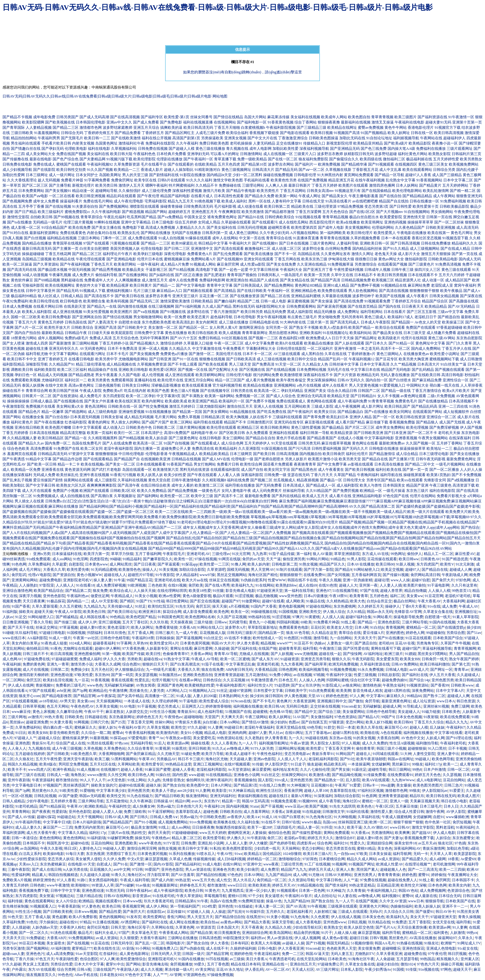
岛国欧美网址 (110, 175)
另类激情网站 (382, 833)
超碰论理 (382, 580)
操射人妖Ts (107, 727)
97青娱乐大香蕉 (188, 722)
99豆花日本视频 (32, 943)
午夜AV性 (225, 854)
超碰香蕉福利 (104, 643)
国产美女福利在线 (221, 228)
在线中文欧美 (56, 385)
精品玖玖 (417, 796)
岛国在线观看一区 (137, 470)
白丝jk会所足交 (379, 601)
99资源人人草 (103, 885)
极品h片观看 (223, 596)
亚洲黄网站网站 (24, 580)
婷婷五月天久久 (320, 838)
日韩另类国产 (67, 117)
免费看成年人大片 (99, 280)
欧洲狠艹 (448, 943)
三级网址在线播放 (182, 938)
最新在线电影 (41, 159)
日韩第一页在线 (439, 217)
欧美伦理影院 (144, 159)
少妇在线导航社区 (307, 927)
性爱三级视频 (365, 675)
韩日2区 (71, 848)
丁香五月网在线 (287, 259)
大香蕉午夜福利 (153, 938)
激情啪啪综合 (290, 859)
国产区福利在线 (244, 648)
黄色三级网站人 (389, 354)
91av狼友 (143, 885)
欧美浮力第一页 (97, 554)
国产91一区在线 (185, 359)
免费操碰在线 (230, 185)
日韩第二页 (60, 670)
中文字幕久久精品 (73, 833)
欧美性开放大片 (57, 327)
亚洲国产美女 (315, 391)
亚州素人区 (470, 959)
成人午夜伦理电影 (129, 201)
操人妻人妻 (103, 580)
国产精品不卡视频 (17, 117)
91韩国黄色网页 (171, 617)
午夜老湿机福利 (267, 954)
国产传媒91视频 (396, 575)
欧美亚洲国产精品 (203, 401)
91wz (238, 854)
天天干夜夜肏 (252, 927)
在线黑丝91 (255, 917)
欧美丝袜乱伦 (67, 475)
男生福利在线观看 (26, 143)
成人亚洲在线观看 (180, 375)
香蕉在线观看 (122, 680)
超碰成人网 (392, 706)
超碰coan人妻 (13, 954)
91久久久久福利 (199, 180)
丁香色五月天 (102, 264)
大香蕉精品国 (266, 670)
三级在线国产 (104, 969)
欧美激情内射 (167, 733)
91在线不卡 (271, 822)
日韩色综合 (212, 680)
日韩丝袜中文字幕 (344, 364)
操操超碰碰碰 (33, 254)
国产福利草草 (316, 664)
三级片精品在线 (89, 896)
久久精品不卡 (207, 185)
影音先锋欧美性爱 (64, 733)
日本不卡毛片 (118, 354)
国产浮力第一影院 (319, 570)
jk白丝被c (210, 722)
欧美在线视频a (93, 464)
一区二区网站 (14, 680)
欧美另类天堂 (350, 459)
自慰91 (439, 817)
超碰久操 (153, 785)
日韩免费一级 (275, 475)
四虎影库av (306, 843)
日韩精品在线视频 (186, 459)
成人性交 (224, 880)
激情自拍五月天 (240, 406)
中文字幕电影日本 (26, 785)
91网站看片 (383, 617)
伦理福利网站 (383, 228)
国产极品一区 (331, 480)
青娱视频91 (45, 685)
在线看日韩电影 (81, 359)
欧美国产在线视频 (390, 296)
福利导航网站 (371, 312)
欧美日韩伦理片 (360, 233)
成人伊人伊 (87, 622)
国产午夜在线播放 (49, 422)
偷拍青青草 (365, 748)
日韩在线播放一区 (424, 201)
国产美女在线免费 (281, 264)
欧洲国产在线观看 (94, 491)
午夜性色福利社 (270, 754)
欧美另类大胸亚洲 (414, 359)
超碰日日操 (359, 938)
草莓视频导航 (215, 896)
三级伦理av (221, 554)
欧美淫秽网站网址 (210, 375)
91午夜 (203, 901)
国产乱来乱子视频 (17, 480)
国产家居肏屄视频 (332, 306)
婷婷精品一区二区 (262, 859)
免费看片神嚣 (72, 180)
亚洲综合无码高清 (311, 396)
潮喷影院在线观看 (144, 206)
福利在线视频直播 (198, 122)
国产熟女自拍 (174, 785)
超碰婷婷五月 (179, 212)
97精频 (319, 675)
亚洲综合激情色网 (17, 591)
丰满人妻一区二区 (269, 906)
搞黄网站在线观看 (79, 480)
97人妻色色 (91, 906)
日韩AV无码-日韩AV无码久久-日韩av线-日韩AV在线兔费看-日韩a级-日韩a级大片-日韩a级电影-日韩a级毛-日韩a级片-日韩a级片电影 (218, 7)
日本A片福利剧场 (87, 822)
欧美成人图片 (469, 796)
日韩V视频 (378, 938)
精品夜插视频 (308, 480)
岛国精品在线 (309, 254)
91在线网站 (265, 585)
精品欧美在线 (302, 206)
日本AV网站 (254, 875)
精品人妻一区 (308, 827)
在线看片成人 (202, 196)
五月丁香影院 (419, 922)
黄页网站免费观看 (359, 175)
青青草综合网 (37, 391)
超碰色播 (211, 812)
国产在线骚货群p (451, 627)
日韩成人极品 (41, 401)
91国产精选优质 (455, 559)
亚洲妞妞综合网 (380, 843)
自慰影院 (76, 564)
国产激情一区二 (202, 354)
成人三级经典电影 (103, 412)
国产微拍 (356, 701)
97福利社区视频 (371, 791)
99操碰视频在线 (264, 612)
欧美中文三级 (202, 496)
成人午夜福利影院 (168, 891)
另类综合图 (456, 633)
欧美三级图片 (406, 117)
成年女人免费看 (46, 201)
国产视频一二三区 (263, 338)
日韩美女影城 (112, 417)
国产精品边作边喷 (67, 459)
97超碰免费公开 (330, 964)
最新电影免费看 (258, 496)
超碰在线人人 (115, 575)
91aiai (255, 806)
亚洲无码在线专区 (289, 422)
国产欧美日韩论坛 (122, 612)
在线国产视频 (367, 901)
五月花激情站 (256, 675)
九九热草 (260, 554)
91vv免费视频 (201, 822)
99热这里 (183, 880)
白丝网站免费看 (338, 249)
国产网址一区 (441, 670)
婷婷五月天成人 (321, 869)
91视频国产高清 (347, 133)
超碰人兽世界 (391, 591)
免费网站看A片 (203, 259)
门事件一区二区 (114, 238)
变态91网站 (355, 722)
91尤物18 (316, 875)
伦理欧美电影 (76, 149)
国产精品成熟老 (81, 375)
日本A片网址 (221, 785)
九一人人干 (248, 743)
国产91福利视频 (188, 306)
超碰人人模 (419, 727)
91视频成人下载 (92, 291)
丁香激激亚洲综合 (293, 138)
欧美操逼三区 (453, 322)
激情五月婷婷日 (182, 406)
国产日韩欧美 (58, 754)
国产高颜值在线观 (464, 301)
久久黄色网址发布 (336, 254)
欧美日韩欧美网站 (275, 427)
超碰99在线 (80, 843)
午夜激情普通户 (264, 680)
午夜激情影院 (14, 406)
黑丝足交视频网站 (232, 575)
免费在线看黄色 (73, 233)
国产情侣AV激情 (255, 722)
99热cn (472, 933)
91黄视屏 (163, 748)
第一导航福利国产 (185, 906)
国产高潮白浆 (102, 496)
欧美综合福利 (237, 133)
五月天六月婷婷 (452, 275)
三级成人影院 (322, 406)
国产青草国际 (14, 128)
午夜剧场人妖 (128, 969)
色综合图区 (89, 959)
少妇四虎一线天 (267, 848)
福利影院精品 (14, 364)
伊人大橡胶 (258, 843)
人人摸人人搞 (333, 617)
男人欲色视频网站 (363, 291)
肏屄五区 (203, 606)
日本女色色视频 (409, 717)
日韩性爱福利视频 (326, 449)
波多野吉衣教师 (330, 154)
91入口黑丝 (437, 748)
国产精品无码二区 (144, 301)
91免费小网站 (281, 675)
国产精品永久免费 (260, 196)
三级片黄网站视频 (191, 427)
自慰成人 (104, 864)
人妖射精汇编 (325, 912)
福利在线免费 (238, 480)
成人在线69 (308, 585)
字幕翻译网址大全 (261, 349)
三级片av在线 (119, 833)
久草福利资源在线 (375, 664)
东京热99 (102, 675)
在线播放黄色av (416, 354)
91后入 (160, 743)
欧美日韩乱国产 (397, 406)
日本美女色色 (373, 917)
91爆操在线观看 (198, 238)
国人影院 (265, 780)
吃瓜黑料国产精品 (142, 217)
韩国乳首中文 (58, 843)
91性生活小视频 (163, 712)
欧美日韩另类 (252, 312)
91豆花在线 (100, 943)
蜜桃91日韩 (237, 896)
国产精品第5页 (246, 785)
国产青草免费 (314, 417)
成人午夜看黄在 (331, 470)
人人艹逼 (351, 880)
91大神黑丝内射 (330, 175)
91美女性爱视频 (96, 312)
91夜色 (56, 648)
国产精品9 (343, 570)
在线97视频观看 (237, 764)
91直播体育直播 (306, 238)
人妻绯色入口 (90, 848)
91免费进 (399, 922)
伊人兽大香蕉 (248, 643)
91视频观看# (287, 891)
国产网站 (133, 964)
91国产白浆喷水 (291, 817)
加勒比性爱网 (14, 175)
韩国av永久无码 (380, 612)
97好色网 (463, 580)
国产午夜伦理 (148, 196)
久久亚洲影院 (249, 449)
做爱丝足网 (100, 596)
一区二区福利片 (320, 349)
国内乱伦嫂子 (467, 170)
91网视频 (81, 722)
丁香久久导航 (41, 622)
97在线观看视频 (24, 701)
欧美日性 (153, 654)
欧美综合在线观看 (390, 327)
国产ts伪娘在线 (192, 948)
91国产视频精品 (374, 133)
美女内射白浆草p (25, 643)
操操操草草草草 (420, 222)
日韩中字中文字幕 (65, 891)
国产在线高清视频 (125, 117)
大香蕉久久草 (54, 570)
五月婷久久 (275, 912)
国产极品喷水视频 (53, 270)
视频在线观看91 (108, 901)
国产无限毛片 (72, 138)
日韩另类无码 (309, 443)
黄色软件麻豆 (22, 280)
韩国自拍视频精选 (63, 875)
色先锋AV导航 (281, 712)
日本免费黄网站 (31, 191)
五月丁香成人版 (37, 917)
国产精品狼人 (427, 422)
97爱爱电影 (137, 738)
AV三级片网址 (327, 969)
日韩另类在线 (242, 391)
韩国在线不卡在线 (302, 580)
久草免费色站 (115, 748)
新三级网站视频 (85, 343)
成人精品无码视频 (139, 417)
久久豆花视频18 (236, 680)
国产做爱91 (425, 912)
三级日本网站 (89, 238)
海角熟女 (78, 775)
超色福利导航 (221, 317)
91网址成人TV (469, 943)
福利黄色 (441, 933)
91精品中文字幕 (39, 459)
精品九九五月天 (181, 201)
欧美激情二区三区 (209, 485)
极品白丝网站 (405, 601)
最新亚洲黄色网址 (396, 701)
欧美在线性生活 (107, 948)
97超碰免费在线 (37, 659)
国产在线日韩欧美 (252, 291)
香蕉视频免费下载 (419, 838)
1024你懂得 (292, 854)
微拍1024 (408, 964)
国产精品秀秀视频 (106, 270)
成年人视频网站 (51, 338)
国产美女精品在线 (295, 280)
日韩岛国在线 (76, 322)
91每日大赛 (75, 854)
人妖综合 (443, 838)
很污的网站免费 (266, 375)
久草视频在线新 (338, 170)
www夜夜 (271, 864)
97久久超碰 (197, 727)
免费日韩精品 (209, 338)
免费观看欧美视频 (26, 380)
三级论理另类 (292, 864)
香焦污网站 (176, 917)
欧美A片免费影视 (83, 917)
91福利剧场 (97, 838)
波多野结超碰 (386, 154)
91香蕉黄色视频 (281, 122)
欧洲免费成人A (318, 338)
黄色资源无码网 (78, 470)
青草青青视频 (382, 117)
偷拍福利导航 (106, 275)
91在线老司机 (164, 896)
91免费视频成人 (46, 496)
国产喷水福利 (336, 885)
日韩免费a (53, 501)
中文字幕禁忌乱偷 (240, 664)
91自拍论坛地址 (379, 138)
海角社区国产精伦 (263, 575)
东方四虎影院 (114, 396)
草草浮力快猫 (122, 554)
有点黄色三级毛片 (302, 317)
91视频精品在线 (394, 285)
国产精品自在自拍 (260, 438)
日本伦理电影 (245, 317)
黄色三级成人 (376, 317)
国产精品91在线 (251, 217)
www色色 (95, 685)
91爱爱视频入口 (393, 385)
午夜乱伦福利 (115, 217)
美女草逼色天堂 (144, 933)
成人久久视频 (152, 969)
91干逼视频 (147, 706)
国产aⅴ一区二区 (311, 170)
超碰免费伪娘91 (395, 680)
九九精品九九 (95, 606)
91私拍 (215, 848)
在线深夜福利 (460, 438)
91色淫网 (80, 559)
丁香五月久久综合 (429, 722)
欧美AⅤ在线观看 (376, 780)
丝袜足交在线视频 (224, 580)
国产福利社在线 (415, 675)
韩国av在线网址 (400, 759)
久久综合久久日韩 (399, 912)
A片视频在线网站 (305, 233)
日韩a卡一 (371, 785)
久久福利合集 (248, 822)
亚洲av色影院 (264, 759)
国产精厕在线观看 (198, 291)
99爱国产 (152, 869)
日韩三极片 (165, 633)
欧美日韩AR (275, 706)
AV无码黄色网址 (93, 349)
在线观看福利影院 (225, 470)
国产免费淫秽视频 (444, 427)
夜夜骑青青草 (305, 464)
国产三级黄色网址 (183, 438)
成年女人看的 (182, 485)
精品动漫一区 (83, 191)
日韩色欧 (37, 885)
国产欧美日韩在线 (130, 296)
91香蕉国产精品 (180, 464)
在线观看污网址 (92, 354)
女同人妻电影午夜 (236, 491)
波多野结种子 (363, 296)
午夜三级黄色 (440, 485)
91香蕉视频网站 (429, 180)
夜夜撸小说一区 (445, 143)
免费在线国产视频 (71, 154)
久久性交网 (117, 775)
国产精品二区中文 (420, 464)
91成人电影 (212, 864)
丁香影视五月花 (365, 170)
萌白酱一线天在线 (444, 385)
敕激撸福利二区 (258, 249)
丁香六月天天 (322, 475)
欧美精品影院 (420, 143)
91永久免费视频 (371, 670)
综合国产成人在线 (71, 743)
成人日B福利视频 (231, 859)
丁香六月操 (24, 959)
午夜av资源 (299, 743)
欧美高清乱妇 (183, 322)
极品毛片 (85, 933)
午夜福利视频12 (362, 359)
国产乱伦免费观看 (228, 254)
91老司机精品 (26, 806)
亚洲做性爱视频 (131, 412)
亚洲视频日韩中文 (332, 701)
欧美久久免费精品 (152, 491)
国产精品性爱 (110, 912)
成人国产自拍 (252, 470)
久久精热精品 (337, 601)
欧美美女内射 (460, 885)
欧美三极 (102, 759)
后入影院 (353, 780)
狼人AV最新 (323, 554)
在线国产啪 (268, 648)
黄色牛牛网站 (396, 128)
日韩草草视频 (34, 706)
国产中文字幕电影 (191, 285)
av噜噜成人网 (238, 748)
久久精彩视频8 (214, 480)
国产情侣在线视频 (118, 317)
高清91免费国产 (177, 433)
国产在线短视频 (58, 206)
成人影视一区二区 (26, 228)
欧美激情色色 (130, 570)
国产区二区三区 (35, 185)
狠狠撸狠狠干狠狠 (424, 291)
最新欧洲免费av (392, 443)
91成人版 (184, 696)
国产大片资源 (345, 375)
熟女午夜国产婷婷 (464, 659)
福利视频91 (391, 896)
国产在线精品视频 (281, 370)
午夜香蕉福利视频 (140, 733)
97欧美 (362, 854)
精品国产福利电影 (175, 196)
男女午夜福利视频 (272, 317)
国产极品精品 (333, 427)
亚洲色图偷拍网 (87, 654)
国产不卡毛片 (264, 701)
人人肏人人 (17, 748)
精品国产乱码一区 (333, 359)
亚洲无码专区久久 (64, 349)
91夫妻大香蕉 (61, 722)
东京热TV (212, 801)
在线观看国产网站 (427, 412)
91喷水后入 (206, 854)
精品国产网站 (156, 212)
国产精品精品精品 (417, 196)
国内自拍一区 (377, 380)
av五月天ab (427, 843)
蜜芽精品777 (82, 948)
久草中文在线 (342, 275)
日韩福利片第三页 (466, 154)
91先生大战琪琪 (342, 806)
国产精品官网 (84, 696)
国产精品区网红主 (180, 133)
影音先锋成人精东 (368, 691)
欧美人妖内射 (259, 564)
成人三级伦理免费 (157, 191)
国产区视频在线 (252, 370)
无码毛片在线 (338, 370)
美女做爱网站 (354, 712)
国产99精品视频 (131, 438)
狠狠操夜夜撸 (329, 122)
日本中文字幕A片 (450, 691)
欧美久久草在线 (370, 727)
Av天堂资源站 (239, 770)
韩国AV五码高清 (255, 801)
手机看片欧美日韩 (56, 143)
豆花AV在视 (405, 643)
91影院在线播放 (193, 175)
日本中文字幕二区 (458, 180)
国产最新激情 (60, 343)
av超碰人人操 (293, 943)
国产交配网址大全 (223, 370)
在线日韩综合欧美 (156, 485)
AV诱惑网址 (130, 922)
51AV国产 (301, 717)
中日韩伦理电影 (131, 454)
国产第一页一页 (415, 470)
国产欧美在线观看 (213, 364)
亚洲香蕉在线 (53, 470)
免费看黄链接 (166, 627)
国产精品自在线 (375, 459)
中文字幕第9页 (169, 396)
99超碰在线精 (316, 738)
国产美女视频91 (58, 191)
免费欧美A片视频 (17, 880)
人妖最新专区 (157, 648)
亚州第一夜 (368, 585)
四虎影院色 (99, 559)
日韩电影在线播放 (384, 449)
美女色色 (385, 848)
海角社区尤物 (217, 759)
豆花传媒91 (176, 912)
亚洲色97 (323, 591)
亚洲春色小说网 (247, 775)
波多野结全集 (313, 249)
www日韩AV (400, 827)
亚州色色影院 (54, 596)
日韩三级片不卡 (36, 654)
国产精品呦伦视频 (347, 775)
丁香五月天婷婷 (324, 185)
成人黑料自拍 (312, 354)
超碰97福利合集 (358, 617)
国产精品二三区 (66, 128)
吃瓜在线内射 (135, 391)
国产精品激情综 (382, 454)
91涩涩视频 (244, 596)
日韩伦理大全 (354, 480)
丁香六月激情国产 (225, 312)
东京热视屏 (95, 854)
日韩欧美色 (74, 717)
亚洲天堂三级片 (185, 296)
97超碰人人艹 (25, 738)
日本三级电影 (163, 222)
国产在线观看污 (265, 222)
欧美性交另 (116, 796)
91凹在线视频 (217, 959)
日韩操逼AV (163, 801)
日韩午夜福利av (139, 891)
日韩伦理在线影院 (291, 349)
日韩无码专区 (122, 943)
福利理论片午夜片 (118, 254)
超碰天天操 (44, 612)
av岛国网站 (29, 848)
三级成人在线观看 (353, 912)
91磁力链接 (431, 712)
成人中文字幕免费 (260, 343)
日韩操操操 (165, 638)
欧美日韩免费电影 (56, 317)
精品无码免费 (275, 312)
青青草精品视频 (335, 217)
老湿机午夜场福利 (259, 727)
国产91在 (121, 864)
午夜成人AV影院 (68, 612)
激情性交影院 (18, 217)
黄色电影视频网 (291, 606)
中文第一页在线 (252, 238)
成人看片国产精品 (350, 422)
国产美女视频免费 (144, 354)
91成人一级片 (60, 638)
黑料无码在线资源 (195, 470)
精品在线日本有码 (246, 964)
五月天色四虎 (229, 164)
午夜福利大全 (291, 270)
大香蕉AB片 (57, 938)
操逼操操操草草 (413, 449)
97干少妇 (256, 896)
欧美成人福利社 (234, 201)
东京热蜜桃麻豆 (53, 864)
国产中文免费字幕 (332, 464)
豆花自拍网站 (454, 780)
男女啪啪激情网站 (148, 317)
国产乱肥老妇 (215, 275)
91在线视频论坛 (336, 333)
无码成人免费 (44, 475)
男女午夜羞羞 (106, 375)
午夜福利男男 (49, 138)
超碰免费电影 (50, 580)
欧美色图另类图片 (428, 785)
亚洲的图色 (395, 633)
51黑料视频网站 (124, 759)
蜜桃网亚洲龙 (239, 833)
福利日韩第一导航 (315, 433)
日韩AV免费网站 (405, 664)
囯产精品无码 (286, 170)
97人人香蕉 (66, 880)
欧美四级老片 (389, 338)
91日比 (21, 733)
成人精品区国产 (458, 280)
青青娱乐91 (187, 712)
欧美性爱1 (315, 748)
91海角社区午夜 (361, 959)
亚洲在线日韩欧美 (29, 427)
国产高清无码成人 (345, 322)
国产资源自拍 (64, 575)
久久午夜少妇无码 (274, 233)
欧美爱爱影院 (391, 217)
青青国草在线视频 (67, 243)
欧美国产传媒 (133, 654)
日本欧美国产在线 (460, 901)
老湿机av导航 (295, 838)
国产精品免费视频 (182, 491)
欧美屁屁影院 (122, 333)
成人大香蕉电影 (308, 922)
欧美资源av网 (178, 743)
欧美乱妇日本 (337, 417)
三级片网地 (17, 717)
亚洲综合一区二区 (441, 417)
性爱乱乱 (142, 680)
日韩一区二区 (458, 770)
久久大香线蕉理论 (22, 180)
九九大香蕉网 (292, 664)
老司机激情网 (444, 864)
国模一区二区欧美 (26, 317)
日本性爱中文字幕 (268, 691)
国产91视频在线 (173, 312)
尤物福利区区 (53, 380)
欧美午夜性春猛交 (291, 380)
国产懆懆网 (352, 654)
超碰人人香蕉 (132, 770)
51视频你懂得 (362, 943)
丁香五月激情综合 (427, 391)
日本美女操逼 (380, 854)
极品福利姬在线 (419, 159)
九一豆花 (82, 680)
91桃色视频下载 (208, 201)
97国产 (124, 933)
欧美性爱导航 (214, 838)
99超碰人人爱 (114, 848)
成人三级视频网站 (425, 249)
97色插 (460, 843)
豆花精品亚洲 (388, 885)
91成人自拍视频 (171, 238)
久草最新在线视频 (337, 296)
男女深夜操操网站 (322, 380)
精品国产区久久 (332, 564)
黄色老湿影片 (118, 627)
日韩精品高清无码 (53, 454)
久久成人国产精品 (217, 306)
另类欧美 (135, 659)
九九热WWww (403, 780)
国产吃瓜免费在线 (272, 412)
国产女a (297, 685)
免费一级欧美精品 (252, 159)
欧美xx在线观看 (410, 480)
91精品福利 (132, 559)
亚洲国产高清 (105, 327)
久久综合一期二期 (96, 733)
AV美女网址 (205, 969)
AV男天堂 (67, 701)
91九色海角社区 (319, 817)
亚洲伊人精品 (361, 417)
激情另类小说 (82, 664)
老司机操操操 (241, 143)
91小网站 (143, 948)
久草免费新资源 (127, 164)
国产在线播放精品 (433, 401)
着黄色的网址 (99, 422)
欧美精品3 (252, 854)
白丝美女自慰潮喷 (94, 249)
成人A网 (300, 875)
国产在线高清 (467, 491)
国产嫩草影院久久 (158, 559)
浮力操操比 (49, 922)
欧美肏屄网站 (125, 264)
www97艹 (285, 643)
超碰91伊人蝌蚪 (108, 648)
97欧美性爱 (84, 675)
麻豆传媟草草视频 (336, 443)
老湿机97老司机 (458, 596)
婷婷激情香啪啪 (218, 706)
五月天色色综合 (335, 212)
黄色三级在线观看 (456, 270)
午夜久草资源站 (189, 896)
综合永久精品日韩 (342, 391)
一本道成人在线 (137, 701)
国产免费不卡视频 (260, 401)
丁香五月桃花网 (58, 254)
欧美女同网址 (401, 412)
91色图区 (291, 638)
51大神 (406, 754)
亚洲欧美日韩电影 (133, 370)
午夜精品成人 (122, 596)
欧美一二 (451, 764)
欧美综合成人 (121, 591)
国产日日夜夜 (145, 564)
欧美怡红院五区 (161, 606)
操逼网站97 (447, 938)
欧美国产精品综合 (49, 591)
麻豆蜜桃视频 (298, 301)
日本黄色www (97, 564)
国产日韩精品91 (363, 396)
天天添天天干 (365, 638)
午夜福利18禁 (143, 638)
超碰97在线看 (273, 601)
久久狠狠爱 (129, 938)
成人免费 (449, 606)
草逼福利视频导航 (437, 648)
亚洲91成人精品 (336, 285)
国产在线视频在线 (68, 401)
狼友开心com (30, 696)
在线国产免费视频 (312, 180)
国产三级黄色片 (421, 264)
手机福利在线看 (257, 180)
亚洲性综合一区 (456, 380)
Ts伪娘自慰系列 (253, 580)
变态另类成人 (169, 706)
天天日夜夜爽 (34, 601)
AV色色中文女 (413, 738)
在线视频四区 (406, 164)
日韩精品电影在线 (264, 322)
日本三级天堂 (414, 333)
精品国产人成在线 (264, 280)
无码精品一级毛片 (48, 222)
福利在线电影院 (442, 491)
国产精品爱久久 (415, 859)
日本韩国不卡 (34, 843)
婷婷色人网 (415, 633)
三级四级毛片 (285, 827)
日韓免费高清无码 (198, 206)
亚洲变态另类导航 (315, 659)
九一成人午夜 (187, 633)
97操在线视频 (206, 559)
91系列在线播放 (182, 854)
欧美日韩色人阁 (141, 775)
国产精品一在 (76, 438)
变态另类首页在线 (341, 848)
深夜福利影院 (252, 475)
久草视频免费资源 (152, 364)
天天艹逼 (273, 559)
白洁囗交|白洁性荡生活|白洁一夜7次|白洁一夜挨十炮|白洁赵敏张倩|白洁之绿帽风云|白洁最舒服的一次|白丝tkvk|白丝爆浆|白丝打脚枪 (170, 501)
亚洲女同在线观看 (259, 259)
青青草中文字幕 (220, 285)
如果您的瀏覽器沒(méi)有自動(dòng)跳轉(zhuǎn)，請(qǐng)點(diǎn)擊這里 (242, 72)
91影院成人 (332, 685)
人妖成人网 (435, 738)
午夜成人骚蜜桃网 (397, 817)
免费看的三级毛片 (71, 685)
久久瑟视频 (452, 775)
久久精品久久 (180, 349)
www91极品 (311, 822)
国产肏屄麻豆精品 (141, 754)
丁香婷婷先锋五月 (99, 133)
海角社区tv (351, 801)
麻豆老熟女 (115, 712)
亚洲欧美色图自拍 (198, 675)
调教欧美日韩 (22, 370)
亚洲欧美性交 (310, 612)
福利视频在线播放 (248, 706)
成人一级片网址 (62, 175)
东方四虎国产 (427, 564)
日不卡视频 (457, 748)
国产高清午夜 (129, 485)
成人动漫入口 (114, 427)
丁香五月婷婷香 (15, 433)
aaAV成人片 (419, 670)
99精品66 (414, 696)
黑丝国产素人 (367, 869)
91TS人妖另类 (262, 748)
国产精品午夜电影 (241, 191)
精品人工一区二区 (439, 554)
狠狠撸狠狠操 (106, 454)
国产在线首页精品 (363, 306)
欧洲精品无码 (368, 375)
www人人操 (400, 580)
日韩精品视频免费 (356, 280)
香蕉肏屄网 (293, 791)
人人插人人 (65, 585)
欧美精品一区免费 (26, 470)
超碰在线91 (69, 922)
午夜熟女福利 (394, 685)
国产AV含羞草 (183, 875)
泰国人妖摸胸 (33, 385)
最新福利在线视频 (356, 122)
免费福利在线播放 (431, 149)
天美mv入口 (29, 864)
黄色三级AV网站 (442, 338)
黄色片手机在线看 (291, 438)
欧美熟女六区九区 (71, 485)
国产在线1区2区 (362, 212)
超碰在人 (363, 754)
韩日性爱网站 (177, 601)
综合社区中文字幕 (365, 680)
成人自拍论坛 (325, 896)
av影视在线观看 (361, 464)
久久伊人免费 (114, 859)
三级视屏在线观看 (342, 906)
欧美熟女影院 (440, 154)
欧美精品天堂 (338, 396)
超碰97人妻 (258, 733)
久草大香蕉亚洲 (389, 954)
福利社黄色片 (22, 422)
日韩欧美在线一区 (123, 406)
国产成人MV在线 (216, 459)
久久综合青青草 (140, 748)
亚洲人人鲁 (345, 869)
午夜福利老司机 (453, 743)
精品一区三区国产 (230, 380)
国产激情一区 (141, 864)
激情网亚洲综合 (252, 327)
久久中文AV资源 (393, 901)
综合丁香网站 (306, 122)
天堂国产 (212, 717)
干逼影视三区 (157, 270)
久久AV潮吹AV (376, 827)
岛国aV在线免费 (223, 901)
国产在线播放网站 (133, 275)
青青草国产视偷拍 (242, 275)
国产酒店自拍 (366, 643)
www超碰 (196, 775)
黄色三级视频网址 (236, 170)
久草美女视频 (107, 706)
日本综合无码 (450, 896)
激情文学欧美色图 (228, 180)
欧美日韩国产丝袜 (64, 391)
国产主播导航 (60, 185)
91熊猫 (306, 638)
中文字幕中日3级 (57, 822)
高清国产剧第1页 (186, 138)
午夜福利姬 (12, 664)
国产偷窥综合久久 (344, 159)
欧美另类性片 (268, 191)
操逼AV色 (274, 901)
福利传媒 (15, 901)
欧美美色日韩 (94, 612)
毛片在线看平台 (154, 164)
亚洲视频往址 (466, 612)
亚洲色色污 (35, 954)
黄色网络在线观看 (322, 401)
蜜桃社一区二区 (375, 801)
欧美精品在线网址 (342, 128)
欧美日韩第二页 (277, 206)
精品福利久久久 (465, 243)
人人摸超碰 (21, 927)
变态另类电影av (297, 754)
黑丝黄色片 (398, 938)
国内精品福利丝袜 (367, 249)
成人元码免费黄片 (267, 491)
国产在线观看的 (181, 164)
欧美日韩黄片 (141, 285)
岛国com (330, 822)
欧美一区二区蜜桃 (235, 659)
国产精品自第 (201, 933)
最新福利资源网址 (44, 233)
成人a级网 (438, 859)
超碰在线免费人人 (402, 880)
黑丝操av (17, 722)
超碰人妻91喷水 (93, 627)
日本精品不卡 (365, 275)
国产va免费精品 (170, 217)
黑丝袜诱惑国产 (76, 785)
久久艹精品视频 (403, 364)
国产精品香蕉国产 (322, 438)
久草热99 (140, 643)
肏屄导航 (372, 701)
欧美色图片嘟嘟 (58, 427)
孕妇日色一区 (26, 375)
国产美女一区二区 (120, 464)
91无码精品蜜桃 (104, 570)
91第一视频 (111, 654)
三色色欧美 (157, 585)
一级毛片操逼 (394, 491)
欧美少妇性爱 (175, 475)
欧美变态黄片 (198, 317)
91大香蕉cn (360, 833)
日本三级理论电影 (434, 454)
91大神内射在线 (293, 322)
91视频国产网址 (362, 864)
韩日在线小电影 (454, 801)
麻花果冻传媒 (278, 117)
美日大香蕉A (257, 959)
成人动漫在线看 (250, 206)
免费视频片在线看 (41, 406)
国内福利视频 (237, 806)
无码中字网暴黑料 (154, 338)
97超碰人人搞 (198, 912)
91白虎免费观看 (322, 691)
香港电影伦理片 (421, 128)
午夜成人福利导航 (135, 880)
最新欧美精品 (53, 333)
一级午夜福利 (148, 264)
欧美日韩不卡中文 (22, 359)
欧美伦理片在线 (170, 380)
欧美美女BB (410, 659)
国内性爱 (180, 775)
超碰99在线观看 (131, 785)
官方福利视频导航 (227, 385)
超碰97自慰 (421, 580)
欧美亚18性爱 (200, 591)
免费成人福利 (90, 659)
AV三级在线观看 (287, 354)
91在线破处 (244, 906)
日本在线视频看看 (151, 464)
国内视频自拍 (311, 454)
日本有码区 (240, 943)
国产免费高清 (263, 364)
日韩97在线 (291, 822)
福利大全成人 (106, 933)
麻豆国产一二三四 (58, 827)
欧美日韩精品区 (51, 438)
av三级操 (237, 959)
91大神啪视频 (345, 817)
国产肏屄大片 (443, 580)
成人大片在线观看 (37, 491)
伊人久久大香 (114, 659)
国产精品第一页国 (187, 412)
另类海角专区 (427, 643)
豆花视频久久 (101, 869)
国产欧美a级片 (396, 143)
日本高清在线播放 (389, 464)
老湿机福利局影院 (323, 759)
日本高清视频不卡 (464, 401)
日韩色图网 (288, 670)
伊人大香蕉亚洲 (291, 948)
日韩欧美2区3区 (123, 491)
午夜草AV (147, 759)
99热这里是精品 (362, 885)
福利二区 (397, 596)
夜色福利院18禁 (292, 338)
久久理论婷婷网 (165, 701)
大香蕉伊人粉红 (72, 927)
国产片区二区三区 (360, 427)
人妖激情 (457, 933)
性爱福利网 (21, 875)
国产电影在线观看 (295, 133)
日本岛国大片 (228, 927)
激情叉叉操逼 (383, 122)
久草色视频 (93, 748)
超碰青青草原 (290, 648)
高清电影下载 (207, 270)
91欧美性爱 (69, 791)
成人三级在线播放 (234, 322)
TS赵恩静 (282, 685)
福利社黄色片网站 (413, 154)
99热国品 (427, 959)
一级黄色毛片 (209, 491)
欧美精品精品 (436, 306)
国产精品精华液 (354, 164)
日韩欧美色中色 (139, 427)
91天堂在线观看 (284, 443)
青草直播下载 (225, 159)
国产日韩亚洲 (160, 359)
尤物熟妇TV (365, 954)
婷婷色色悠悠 (337, 696)
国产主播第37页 (402, 459)
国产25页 (118, 722)
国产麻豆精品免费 (427, 380)
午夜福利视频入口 (382, 891)
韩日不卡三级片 (191, 759)
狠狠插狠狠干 (291, 575)
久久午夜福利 (187, 143)
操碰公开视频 (452, 964)
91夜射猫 (431, 717)
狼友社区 (445, 843)
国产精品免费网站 (279, 285)
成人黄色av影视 (335, 938)
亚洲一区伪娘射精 (358, 580)
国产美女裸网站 (216, 412)
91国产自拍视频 (177, 443)
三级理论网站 (253, 185)
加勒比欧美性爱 (285, 149)
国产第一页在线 (465, 254)
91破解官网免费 (120, 838)
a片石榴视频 (239, 606)
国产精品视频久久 (144, 343)
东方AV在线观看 (42, 969)
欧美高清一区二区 (148, 443)
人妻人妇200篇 (205, 696)
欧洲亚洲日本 (150, 612)
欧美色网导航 (443, 759)
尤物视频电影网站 (133, 359)
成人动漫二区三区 (286, 249)
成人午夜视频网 (347, 406)
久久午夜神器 (141, 801)
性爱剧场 (59, 812)
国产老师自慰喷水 (269, 459)
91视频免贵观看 (284, 801)
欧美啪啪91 (80, 885)
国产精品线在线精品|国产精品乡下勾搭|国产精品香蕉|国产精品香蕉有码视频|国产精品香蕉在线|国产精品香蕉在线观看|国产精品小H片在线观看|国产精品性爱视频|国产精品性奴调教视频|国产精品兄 (163, 543)
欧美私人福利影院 (37, 312)
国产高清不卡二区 (229, 496)
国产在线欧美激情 (126, 138)
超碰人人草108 (316, 791)
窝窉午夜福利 (465, 285)
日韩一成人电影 (273, 301)
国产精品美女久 (335, 196)
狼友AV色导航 (298, 633)
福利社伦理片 (357, 454)
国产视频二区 (261, 480)
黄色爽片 (284, 701)
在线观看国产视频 (393, 264)
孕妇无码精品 (292, 391)
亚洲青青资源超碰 (229, 675)
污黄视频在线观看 (125, 243)
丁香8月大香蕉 (414, 606)
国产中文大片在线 (262, 138)
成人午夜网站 (444, 196)
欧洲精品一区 (371, 491)
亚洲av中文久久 (119, 122)
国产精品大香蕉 (257, 922)
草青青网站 (21, 812)
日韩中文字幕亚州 (41, 291)
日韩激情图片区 (260, 422)
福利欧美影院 (45, 370)
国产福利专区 (152, 117)
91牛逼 (119, 580)
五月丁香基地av (318, 733)
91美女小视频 (146, 596)
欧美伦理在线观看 (221, 427)
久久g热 (154, 780)
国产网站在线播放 (156, 233)
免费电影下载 (133, 228)
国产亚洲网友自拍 (87, 317)
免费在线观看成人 (291, 401)
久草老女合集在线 (438, 612)
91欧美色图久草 (84, 754)
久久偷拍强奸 (130, 191)
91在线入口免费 (272, 785)
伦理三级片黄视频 (78, 222)
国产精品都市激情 (280, 212)
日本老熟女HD (112, 975)
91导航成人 (412, 706)
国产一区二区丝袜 (449, 222)
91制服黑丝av (170, 675)
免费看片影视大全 (452, 496)
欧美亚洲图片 (121, 312)
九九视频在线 (39, 748)
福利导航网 (402, 854)
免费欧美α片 (113, 391)
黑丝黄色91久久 (45, 791)
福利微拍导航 (427, 743)
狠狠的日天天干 (155, 664)
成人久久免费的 (375, 743)
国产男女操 (341, 770)
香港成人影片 (152, 170)
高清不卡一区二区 (395, 349)
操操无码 (142, 838)
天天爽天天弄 (232, 717)
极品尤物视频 (266, 596)
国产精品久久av (31, 443)
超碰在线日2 (279, 796)
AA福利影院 (37, 638)
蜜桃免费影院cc (77, 212)
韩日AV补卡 (445, 912)
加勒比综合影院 (192, 570)
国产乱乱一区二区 (150, 943)
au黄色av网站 (232, 922)
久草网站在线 (162, 927)
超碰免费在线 (415, 954)
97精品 (85, 922)
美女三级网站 (234, 438)
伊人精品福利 (187, 575)
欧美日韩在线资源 (411, 417)
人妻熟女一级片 (340, 643)
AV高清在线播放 (423, 938)
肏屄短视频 (462, 822)
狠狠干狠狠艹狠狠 (408, 822)
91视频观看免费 (377, 301)
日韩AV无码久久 (351, 380)
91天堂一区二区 (288, 364)
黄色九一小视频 (262, 622)
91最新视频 (99, 738)
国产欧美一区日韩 (42, 464)
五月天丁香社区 (135, 622)
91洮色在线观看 (63, 933)
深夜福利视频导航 (314, 149)
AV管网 (175, 975)
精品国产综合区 (435, 301)
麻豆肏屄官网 (228, 264)
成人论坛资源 (424, 701)
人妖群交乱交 (137, 712)
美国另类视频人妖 (125, 249)
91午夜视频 (317, 906)
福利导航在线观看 (208, 422)
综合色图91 (131, 664)
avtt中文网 (122, 869)
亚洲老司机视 (268, 664)
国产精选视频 (133, 212)
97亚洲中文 (252, 864)
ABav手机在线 (86, 975)
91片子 (327, 933)
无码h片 (376, 912)
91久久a (219, 748)
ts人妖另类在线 (75, 869)
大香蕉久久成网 (108, 664)
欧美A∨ (254, 817)
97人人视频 (351, 743)
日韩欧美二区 (164, 427)
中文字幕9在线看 (449, 733)
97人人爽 (357, 696)
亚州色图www (335, 922)
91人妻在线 (347, 896)
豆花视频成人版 (212, 633)
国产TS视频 (315, 943)
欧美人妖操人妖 (427, 906)
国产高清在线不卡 (99, 296)
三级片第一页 (318, 322)
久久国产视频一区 (421, 443)
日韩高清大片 (263, 170)
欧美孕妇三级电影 (148, 254)
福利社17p (433, 764)
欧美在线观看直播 (197, 385)
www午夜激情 (58, 885)
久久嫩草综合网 (69, 712)
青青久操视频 (469, 917)
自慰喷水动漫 (130, 322)
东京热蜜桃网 (345, 606)
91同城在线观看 (385, 754)
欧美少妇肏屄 (248, 869)
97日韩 (137, 869)
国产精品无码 (67, 291)
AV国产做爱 (68, 796)
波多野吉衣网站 (281, 164)
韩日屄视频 (457, 954)
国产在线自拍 (390, 196)
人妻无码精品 (264, 143)
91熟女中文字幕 (177, 659)
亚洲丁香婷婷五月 (53, 359)
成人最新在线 (426, 896)
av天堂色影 (116, 780)
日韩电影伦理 (305, 175)
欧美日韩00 (385, 564)
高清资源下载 (464, 485)
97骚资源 (336, 722)
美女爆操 (404, 785)
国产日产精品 (26, 212)
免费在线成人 (44, 164)
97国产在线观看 (96, 243)
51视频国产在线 (238, 712)
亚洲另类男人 (365, 875)
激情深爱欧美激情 (175, 301)
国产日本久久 (376, 343)
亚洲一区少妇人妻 (260, 891)
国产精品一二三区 (156, 243)
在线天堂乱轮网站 (311, 959)
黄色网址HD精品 (309, 285)
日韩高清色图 (210, 938)
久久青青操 (356, 891)
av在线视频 (302, 675)
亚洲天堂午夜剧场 (78, 759)
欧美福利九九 (242, 585)
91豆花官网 (434, 596)
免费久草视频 (189, 417)
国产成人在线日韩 (47, 869)
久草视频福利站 (124, 149)
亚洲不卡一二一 (455, 906)
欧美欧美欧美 (260, 885)
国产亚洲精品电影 (121, 259)
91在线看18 (85, 585)
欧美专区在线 (145, 180)
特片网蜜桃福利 (182, 185)
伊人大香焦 (220, 943)
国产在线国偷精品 (376, 191)
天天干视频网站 (90, 817)
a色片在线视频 (309, 385)
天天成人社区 (303, 969)
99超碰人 (423, 759)
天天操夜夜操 (181, 622)
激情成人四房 (37, 343)
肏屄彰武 (19, 575)
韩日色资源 (466, 701)
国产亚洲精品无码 (345, 149)
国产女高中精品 (130, 696)
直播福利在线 (145, 380)
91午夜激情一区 (461, 117)
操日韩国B (274, 696)
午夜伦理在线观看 (91, 259)
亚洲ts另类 (42, 554)
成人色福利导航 (210, 712)
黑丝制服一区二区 (17, 496)
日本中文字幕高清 (375, 364)
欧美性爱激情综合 (131, 959)
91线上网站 (137, 780)
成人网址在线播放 (184, 922)
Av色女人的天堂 (428, 322)
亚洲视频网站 (285, 385)
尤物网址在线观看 (78, 648)
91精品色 (338, 559)
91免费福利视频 (453, 201)
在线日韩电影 (210, 438)
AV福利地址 (373, 654)
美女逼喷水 (274, 896)
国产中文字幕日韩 (41, 485)
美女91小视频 (191, 733)
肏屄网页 (443, 880)
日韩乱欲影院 (389, 675)
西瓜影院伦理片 (322, 222)
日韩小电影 (267, 948)
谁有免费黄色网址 (222, 217)
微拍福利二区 (394, 159)
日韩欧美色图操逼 (324, 138)
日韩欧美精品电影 (443, 259)
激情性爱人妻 (381, 812)
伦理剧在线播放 (170, 159)
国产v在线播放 (376, 412)
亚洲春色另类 (224, 869)
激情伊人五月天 (131, 185)
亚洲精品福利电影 (367, 496)
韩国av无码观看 (92, 796)
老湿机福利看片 (299, 912)
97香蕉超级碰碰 (449, 327)
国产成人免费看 (146, 122)
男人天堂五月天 (200, 917)
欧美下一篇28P (260, 827)
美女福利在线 (98, 154)
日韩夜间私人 (269, 275)
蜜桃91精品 (366, 848)
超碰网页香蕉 (279, 228)
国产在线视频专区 (215, 391)
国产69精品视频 (47, 280)
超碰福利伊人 (454, 138)
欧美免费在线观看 (333, 291)
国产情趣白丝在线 (26, 149)
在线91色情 (328, 585)
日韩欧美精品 (202, 301)
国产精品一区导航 (389, 175)
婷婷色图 (409, 875)
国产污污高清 (299, 449)
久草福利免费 (14, 922)
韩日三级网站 (400, 770)
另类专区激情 (14, 948)
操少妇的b (279, 722)
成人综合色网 (232, 443)
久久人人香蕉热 (224, 743)
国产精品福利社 (188, 864)
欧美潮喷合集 (94, 301)
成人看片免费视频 (260, 380)
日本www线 (132, 901)
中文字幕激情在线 (207, 349)
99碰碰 (115, 559)
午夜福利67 (456, 727)
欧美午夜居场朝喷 (371, 759)
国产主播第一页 (66, 249)
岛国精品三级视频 (37, 259)
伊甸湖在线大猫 (341, 259)
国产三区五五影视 (422, 312)
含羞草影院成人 (188, 812)
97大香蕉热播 (133, 648)
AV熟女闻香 (145, 685)
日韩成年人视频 (377, 270)
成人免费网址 (348, 312)
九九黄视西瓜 (233, 891)
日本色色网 (437, 885)
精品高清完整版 (73, 433)
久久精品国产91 (62, 364)
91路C (82, 880)
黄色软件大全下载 (91, 285)
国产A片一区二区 (29, 327)
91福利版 (10, 612)
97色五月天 (45, 959)
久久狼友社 (24, 759)
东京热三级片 (417, 491)
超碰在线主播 (37, 349)
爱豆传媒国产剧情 (48, 480)
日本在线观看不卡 (423, 275)
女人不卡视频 (388, 396)
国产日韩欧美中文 (132, 327)
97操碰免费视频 (220, 975)
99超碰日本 (234, 727)
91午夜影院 (165, 575)
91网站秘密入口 (367, 570)
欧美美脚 (344, 691)
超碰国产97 (231, 601)
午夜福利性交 (120, 806)
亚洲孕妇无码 (198, 154)
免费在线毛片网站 (98, 201)
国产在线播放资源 (245, 296)
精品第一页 (231, 801)
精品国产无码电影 (396, 370)
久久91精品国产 (319, 491)
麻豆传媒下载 (377, 422)
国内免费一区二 (58, 443)
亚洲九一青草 (58, 664)
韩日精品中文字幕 (213, 243)
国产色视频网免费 (17, 201)
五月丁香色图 (218, 964)
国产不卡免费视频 (466, 475)
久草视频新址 (125, 496)
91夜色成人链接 (54, 643)
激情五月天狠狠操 (436, 254)
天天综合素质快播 (412, 927)
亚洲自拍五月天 (303, 964)
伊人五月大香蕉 (442, 675)
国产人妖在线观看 (350, 343)
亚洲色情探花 (413, 948)
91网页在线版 (230, 559)
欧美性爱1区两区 (163, 370)
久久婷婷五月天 (371, 606)
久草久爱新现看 (45, 606)
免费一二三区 (293, 954)
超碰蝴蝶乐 (391, 948)
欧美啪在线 (370, 733)
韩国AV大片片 (223, 643)
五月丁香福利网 (148, 554)
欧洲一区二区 (380, 822)
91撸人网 (238, 564)
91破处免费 (191, 754)
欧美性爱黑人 (385, 233)
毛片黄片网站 (166, 417)
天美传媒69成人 (120, 606)
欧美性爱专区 (152, 764)
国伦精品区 (272, 854)
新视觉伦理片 (83, 185)
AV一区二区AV (278, 969)
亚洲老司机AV (198, 554)
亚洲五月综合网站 (199, 380)
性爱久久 (358, 843)
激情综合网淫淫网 (142, 848)
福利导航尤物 (37, 354)
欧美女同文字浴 (277, 470)
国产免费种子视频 (365, 285)
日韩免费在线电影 (17, 164)
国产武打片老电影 (106, 470)
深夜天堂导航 (283, 922)
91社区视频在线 (234, 338)
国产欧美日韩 (264, 454)
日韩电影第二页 (285, 564)
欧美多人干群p (164, 791)
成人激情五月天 (155, 280)
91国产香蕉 (21, 606)
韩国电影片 (175, 943)
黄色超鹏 (59, 917)
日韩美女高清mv (320, 191)
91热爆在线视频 (410, 943)
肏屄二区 (275, 838)
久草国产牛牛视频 (455, 643)
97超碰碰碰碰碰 (185, 833)
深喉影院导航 (37, 364)
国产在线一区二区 (283, 159)
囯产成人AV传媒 (21, 817)
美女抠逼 (47, 896)
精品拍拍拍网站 (24, 138)
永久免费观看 (257, 433)
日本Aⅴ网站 (230, 722)
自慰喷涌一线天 (438, 617)
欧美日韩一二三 (97, 138)
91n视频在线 (429, 969)
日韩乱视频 (357, 922)
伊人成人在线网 (21, 685)
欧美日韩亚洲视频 (91, 196)
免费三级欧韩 (135, 812)
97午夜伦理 (437, 954)
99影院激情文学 (236, 938)
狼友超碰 (315, 764)
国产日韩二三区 (177, 249)
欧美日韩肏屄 (334, 454)
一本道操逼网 (359, 764)
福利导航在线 (391, 475)
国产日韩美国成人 (248, 285)
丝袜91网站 (164, 722)
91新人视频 (405, 564)
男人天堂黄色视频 (364, 385)
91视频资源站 (418, 685)
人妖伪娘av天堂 (45, 927)
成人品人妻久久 (28, 827)
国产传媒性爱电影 (307, 833)
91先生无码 (185, 606)
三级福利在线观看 (287, 417)
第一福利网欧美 (333, 233)
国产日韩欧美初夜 (58, 912)
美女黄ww (415, 596)
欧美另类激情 (253, 212)
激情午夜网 (435, 812)
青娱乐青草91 (323, 754)
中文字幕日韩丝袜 (264, 270)
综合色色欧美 (18, 449)
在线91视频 (177, 585)
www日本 (416, 901)
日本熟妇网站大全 (234, 696)
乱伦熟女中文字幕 (401, 180)
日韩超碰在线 (96, 717)
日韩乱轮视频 (45, 796)
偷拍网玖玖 (195, 780)
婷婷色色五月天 (149, 717)
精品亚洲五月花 (341, 180)
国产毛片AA (386, 927)
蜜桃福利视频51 (119, 291)
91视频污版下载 (119, 159)
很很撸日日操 (366, 259)
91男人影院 (356, 559)
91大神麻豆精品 (242, 791)
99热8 (417, 770)
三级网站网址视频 (290, 748)
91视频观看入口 (43, 906)
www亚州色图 (290, 596)
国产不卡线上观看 (182, 364)
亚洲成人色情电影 (441, 948)
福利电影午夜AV (204, 433)
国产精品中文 (306, 712)
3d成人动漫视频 (35, 275)
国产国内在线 (389, 306)
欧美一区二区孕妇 (141, 396)
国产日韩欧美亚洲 (368, 433)
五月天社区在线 (103, 764)
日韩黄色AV (430, 559)
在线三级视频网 (161, 306)
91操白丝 (163, 775)
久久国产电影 (130, 375)
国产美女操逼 (322, 301)
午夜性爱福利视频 (349, 270)
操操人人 (150, 570)
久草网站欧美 (129, 764)
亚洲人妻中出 (448, 754)
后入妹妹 (437, 727)
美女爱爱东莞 (387, 659)
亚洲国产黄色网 (170, 685)
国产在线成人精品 (455, 249)
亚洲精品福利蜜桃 (306, 296)
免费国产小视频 (66, 491)
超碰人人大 (348, 585)
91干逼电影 (188, 701)
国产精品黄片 (430, 185)
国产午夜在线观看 (202, 475)
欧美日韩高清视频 (449, 133)
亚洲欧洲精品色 (304, 291)
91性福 (159, 601)
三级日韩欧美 (22, 133)
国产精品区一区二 (194, 327)
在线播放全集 (33, 417)
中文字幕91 (376, 696)
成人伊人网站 (157, 906)
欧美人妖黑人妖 (150, 475)
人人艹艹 (160, 975)
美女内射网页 (207, 322)
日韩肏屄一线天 (435, 659)
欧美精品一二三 (127, 170)
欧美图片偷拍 (414, 585)
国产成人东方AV (265, 659)
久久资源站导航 (301, 880)
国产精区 (127, 601)
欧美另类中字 (106, 359)
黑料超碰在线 (72, 280)
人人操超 (218, 912)
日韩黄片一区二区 (37, 396)
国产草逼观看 (169, 564)
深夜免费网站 (423, 691)
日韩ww (221, 622)
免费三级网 (460, 706)
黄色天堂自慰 (159, 480)
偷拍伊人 (414, 554)
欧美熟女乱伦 (129, 233)
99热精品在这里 (178, 764)
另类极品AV (166, 759)
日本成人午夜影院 (376, 322)
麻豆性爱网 (203, 648)
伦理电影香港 (157, 454)
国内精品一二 (78, 601)
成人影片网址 (372, 406)
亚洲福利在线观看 (284, 433)
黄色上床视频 (44, 712)
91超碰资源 (290, 659)
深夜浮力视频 (30, 596)
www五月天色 (203, 880)
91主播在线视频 (105, 922)
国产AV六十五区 (184, 338)
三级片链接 (203, 622)
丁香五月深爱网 (308, 212)
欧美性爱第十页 (426, 206)
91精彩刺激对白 (208, 170)
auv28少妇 (185, 791)
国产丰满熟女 (193, 396)
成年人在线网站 (225, 238)
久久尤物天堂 (168, 754)
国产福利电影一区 (252, 122)
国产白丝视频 (35, 238)
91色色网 (19, 564)
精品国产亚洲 (417, 485)
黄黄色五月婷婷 (51, 322)
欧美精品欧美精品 (214, 454)
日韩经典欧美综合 (280, 217)
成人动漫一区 (433, 280)
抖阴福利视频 (288, 622)
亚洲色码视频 (395, 222)
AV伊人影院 (456, 812)
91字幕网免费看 (97, 180)
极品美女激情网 (144, 827)
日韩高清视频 (287, 454)
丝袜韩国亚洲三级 (353, 822)
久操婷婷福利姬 (243, 948)
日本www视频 (86, 912)
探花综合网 (172, 612)
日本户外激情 (435, 770)
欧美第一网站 (286, 196)
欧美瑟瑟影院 (465, 854)
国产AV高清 (296, 906)
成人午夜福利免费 (352, 401)
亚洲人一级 (399, 801)
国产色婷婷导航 (282, 843)
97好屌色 (310, 859)
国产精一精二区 (463, 191)
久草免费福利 (39, 564)
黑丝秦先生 (139, 691)
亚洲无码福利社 (223, 796)
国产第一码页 (122, 675)
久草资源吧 (216, 570)
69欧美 (306, 622)
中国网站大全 (418, 385)
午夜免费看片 (234, 349)
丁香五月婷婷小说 (114, 343)
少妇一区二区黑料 (247, 175)
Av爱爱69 (468, 859)
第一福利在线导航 (299, 591)
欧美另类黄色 (99, 380)
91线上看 (348, 622)
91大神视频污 (298, 785)
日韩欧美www (462, 685)
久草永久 (466, 938)
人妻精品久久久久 (191, 228)
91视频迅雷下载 (455, 238)
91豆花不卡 (303, 643)
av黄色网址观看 (413, 396)
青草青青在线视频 (335, 238)
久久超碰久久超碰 (95, 875)
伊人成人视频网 (307, 938)
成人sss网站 (62, 559)
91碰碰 (8, 633)
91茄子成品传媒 (281, 554)
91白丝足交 (213, 638)
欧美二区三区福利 (72, 370)
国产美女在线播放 (465, 454)
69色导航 (315, 727)
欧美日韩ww (409, 559)
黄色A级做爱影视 (197, 596)
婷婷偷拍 (439, 875)
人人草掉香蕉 (471, 385)
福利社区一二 (76, 380)
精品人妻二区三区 (187, 838)
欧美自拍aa (210, 922)
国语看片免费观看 (278, 464)
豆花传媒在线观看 (382, 559)
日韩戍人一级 (58, 775)
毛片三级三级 (144, 291)
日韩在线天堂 (313, 201)
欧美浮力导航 (212, 754)
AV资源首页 (205, 927)
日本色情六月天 (189, 806)
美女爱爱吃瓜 (204, 738)
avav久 (197, 801)
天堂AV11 (316, 696)
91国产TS (144, 601)
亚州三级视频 (109, 622)
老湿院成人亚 (442, 285)
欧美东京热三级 (314, 259)
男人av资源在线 (198, 869)
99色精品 (117, 617)
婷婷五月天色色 (428, 775)
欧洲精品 (86, 901)
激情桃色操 (372, 685)
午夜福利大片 (240, 243)
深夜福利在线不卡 (318, 375)
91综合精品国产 (54, 228)
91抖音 (327, 827)
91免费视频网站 (81, 938)
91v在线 (434, 606)
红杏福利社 (109, 954)
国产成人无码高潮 (94, 117)
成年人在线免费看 (183, 280)
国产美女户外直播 (99, 401)
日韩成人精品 (72, 296)
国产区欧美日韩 (232, 433)
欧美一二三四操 (452, 869)
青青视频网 (395, 627)
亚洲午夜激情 (345, 349)
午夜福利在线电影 (410, 122)
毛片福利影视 (225, 206)
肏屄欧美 (196, 585)
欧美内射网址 (153, 401)
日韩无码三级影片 (242, 633)
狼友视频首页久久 (41, 975)
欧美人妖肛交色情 (359, 927)
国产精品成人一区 (321, 485)
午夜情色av (173, 717)
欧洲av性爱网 (170, 596)
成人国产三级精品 (447, 175)
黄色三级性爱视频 (306, 427)
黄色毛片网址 (462, 233)
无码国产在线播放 (186, 233)
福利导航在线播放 (240, 485)
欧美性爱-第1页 (177, 117)
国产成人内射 (162, 880)
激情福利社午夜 (131, 143)
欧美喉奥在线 (225, 822)
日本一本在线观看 (396, 238)
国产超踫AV (422, 833)
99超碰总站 (66, 817)
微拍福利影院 (416, 259)
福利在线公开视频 (157, 138)
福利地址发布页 (285, 770)
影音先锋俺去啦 (155, 964)
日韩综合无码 (72, 133)
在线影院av (156, 912)
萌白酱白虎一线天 (58, 727)
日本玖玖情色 (115, 633)
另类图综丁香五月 (121, 854)
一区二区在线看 (62, 196)
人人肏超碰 (385, 959)
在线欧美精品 (206, 164)
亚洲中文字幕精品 (136, 222)
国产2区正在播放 (189, 275)
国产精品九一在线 (102, 306)
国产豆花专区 (387, 359)
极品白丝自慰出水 (364, 217)
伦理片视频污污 (165, 680)
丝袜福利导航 (294, 491)
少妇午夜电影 (37, 801)
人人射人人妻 (236, 843)
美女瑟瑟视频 (146, 675)
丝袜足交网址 (47, 627)
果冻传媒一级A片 (179, 969)
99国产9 (388, 717)
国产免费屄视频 (346, 491)
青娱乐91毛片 (43, 743)
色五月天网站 (58, 706)
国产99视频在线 (67, 217)
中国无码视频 (79, 270)
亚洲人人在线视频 (268, 406)
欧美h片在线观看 (289, 343)
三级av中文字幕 (450, 312)
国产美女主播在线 (106, 228)
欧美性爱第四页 (304, 228)
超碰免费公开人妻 (176, 449)
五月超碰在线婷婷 (30, 754)
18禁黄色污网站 (24, 338)
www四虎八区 (40, 770)
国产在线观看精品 (98, 459)
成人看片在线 (340, 496)
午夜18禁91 (338, 596)
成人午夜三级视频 (67, 748)
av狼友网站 (352, 685)
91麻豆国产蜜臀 (158, 770)
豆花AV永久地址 (230, 969)
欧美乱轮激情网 (436, 191)
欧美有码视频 (118, 301)
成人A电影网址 (429, 780)
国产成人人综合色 (281, 396)
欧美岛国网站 (281, 933)
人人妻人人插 (391, 585)
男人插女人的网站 (126, 422)
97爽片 (298, 617)
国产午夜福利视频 (75, 264)
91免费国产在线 (67, 449)
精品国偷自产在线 (103, 370)
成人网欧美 (295, 601)
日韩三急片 (453, 785)
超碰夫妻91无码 (438, 122)
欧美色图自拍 (359, 117)
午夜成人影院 (91, 391)
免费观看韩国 (122, 380)
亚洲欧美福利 (311, 333)
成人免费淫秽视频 (111, 585)
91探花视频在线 (274, 449)
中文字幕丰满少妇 (111, 791)
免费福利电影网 (212, 280)
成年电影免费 (44, 117)
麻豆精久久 (396, 696)
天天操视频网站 (109, 701)
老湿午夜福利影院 (118, 449)
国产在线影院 (44, 170)
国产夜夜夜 (41, 812)
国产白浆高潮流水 (185, 664)
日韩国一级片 (193, 954)
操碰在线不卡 (14, 391)
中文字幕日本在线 (365, 370)
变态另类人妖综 (61, 859)
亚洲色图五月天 (204, 212)
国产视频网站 (37, 948)
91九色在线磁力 (140, 796)
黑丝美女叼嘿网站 (432, 654)
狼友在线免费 (212, 670)
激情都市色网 (91, 128)
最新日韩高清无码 (37, 249)
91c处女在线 (468, 948)
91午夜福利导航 (28, 822)
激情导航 (321, 638)
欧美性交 (178, 727)
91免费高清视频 (448, 264)
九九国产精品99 (278, 875)
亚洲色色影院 (389, 622)
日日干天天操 (343, 338)
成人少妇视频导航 (17, 170)
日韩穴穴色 (100, 722)
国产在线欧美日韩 (426, 375)
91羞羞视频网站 (47, 133)
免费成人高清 (101, 338)
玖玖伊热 (313, 685)
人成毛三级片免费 (210, 133)
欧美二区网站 (181, 422)
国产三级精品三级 (311, 128)
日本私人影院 (352, 969)
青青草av (461, 670)
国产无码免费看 (269, 485)
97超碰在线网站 (319, 606)
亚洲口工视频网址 (208, 764)
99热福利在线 (259, 617)
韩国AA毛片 (385, 943)
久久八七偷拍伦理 (315, 770)
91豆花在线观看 (418, 638)
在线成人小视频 (350, 438)
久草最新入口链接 (198, 343)
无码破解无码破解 (119, 685)
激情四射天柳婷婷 (34, 675)
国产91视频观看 (381, 164)
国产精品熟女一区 (329, 780)
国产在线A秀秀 (217, 585)
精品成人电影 (215, 733)
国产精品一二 (164, 285)
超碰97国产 (411, 648)
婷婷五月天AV (284, 885)
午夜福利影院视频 (281, 128)
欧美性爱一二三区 (214, 564)
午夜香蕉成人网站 (174, 933)
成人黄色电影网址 (134, 954)
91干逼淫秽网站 (161, 812)
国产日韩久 (139, 817)
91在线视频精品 (219, 775)
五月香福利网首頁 (366, 575)
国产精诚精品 (67, 617)
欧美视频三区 (383, 280)
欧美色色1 (365, 806)
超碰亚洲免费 (37, 722)
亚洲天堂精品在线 (291, 727)
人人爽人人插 (276, 185)
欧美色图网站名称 (200, 617)
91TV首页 (171, 843)
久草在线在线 (336, 354)
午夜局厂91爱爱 (348, 785)
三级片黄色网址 (323, 243)
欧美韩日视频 (322, 133)
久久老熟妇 (254, 738)
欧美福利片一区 (232, 401)
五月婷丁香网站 (449, 443)
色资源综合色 (458, 891)
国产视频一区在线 (193, 370)
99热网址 (398, 554)
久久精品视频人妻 (22, 438)
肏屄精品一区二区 (272, 880)
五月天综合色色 (126, 338)
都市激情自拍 (67, 780)
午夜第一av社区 (86, 638)
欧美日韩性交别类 (71, 170)
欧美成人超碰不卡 (240, 754)
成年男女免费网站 (390, 427)
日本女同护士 (87, 175)
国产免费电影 (171, 122)
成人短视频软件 (456, 412)
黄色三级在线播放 (210, 149)
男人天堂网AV (263, 570)
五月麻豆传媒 (407, 806)
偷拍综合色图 (279, 833)
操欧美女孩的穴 (104, 785)
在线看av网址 (190, 680)
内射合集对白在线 (102, 233)
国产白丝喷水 (400, 380)
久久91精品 (356, 612)
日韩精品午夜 (76, 333)
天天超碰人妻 (241, 759)
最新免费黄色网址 (461, 459)
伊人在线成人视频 (346, 917)
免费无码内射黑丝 (89, 827)
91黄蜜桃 (312, 617)
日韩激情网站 (251, 154)
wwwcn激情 (97, 775)
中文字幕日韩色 (329, 880)
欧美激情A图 (320, 775)
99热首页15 (461, 591)
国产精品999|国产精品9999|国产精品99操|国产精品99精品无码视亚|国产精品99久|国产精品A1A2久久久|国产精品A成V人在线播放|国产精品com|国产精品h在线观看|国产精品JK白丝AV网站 (300, 549)
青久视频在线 (237, 149)
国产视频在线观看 (450, 370)
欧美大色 (358, 601)
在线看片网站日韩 (48, 306)
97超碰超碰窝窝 (65, 659)
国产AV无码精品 (461, 306)
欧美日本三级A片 (318, 854)
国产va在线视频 (146, 312)
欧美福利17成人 (401, 317)
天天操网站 (291, 848)
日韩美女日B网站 (136, 385)
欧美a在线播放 (348, 222)
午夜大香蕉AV (429, 601)
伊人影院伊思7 (277, 764)
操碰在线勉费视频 (278, 175)
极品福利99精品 (24, 296)
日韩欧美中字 (296, 691)
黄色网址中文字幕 (430, 343)
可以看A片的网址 (225, 154)
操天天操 (220, 606)
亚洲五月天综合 (146, 128)
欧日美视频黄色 (227, 933)
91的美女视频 (364, 738)
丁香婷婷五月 (153, 133)
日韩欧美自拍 (231, 812)
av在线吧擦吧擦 (365, 201)
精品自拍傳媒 (415, 591)
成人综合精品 (407, 454)
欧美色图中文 (198, 785)
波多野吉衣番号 (158, 296)
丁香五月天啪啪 (227, 128)
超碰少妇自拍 (388, 964)
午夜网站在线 (431, 138)
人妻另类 (157, 691)
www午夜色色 (150, 843)
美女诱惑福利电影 (103, 880)
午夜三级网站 (256, 717)
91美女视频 (168, 570)
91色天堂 (15, 917)
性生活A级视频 (402, 743)
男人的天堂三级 (135, 175)
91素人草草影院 (466, 617)
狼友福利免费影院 (313, 159)
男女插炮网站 (442, 212)
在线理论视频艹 (418, 864)
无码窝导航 (238, 622)
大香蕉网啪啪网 (111, 754)
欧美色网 (221, 612)
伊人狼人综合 (334, 612)
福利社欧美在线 (388, 470)
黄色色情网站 (50, 838)
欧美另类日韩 (106, 185)
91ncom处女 (351, 706)
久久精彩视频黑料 (103, 438)
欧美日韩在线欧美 (203, 333)
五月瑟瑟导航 (407, 959)
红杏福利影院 (76, 422)
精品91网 (182, 801)
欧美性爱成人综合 (214, 701)
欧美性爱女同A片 (164, 643)
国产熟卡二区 (434, 696)
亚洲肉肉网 (237, 733)
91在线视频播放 (158, 412)
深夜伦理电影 (175, 254)
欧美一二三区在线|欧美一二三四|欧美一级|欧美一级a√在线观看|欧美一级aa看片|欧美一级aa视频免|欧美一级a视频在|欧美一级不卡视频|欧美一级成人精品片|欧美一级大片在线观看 (300, 512)
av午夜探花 (106, 696)
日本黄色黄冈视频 (195, 643)
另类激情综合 (366, 264)
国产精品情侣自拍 (230, 917)
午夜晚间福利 (368, 475)
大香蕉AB (187, 627)
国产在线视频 (78, 943)
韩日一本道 (346, 727)
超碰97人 (413, 570)
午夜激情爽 (118, 691)
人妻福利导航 (348, 243)
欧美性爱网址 (154, 917)
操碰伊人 (393, 606)
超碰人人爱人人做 (107, 812)
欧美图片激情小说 (323, 459)
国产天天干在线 (21, 627)
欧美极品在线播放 (319, 343)
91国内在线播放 (191, 959)
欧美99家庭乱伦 (184, 243)
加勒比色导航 (458, 848)
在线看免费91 (315, 575)
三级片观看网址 (460, 149)
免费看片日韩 (228, 464)
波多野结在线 (198, 312)
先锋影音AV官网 (408, 612)
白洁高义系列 (30, 854)
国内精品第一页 (271, 633)
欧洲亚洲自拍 (237, 280)
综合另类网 (66, 969)
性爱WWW (277, 580)
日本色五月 (288, 680)
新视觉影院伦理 (339, 143)
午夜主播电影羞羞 (363, 196)
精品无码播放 (325, 312)
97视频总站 (65, 896)
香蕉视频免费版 (402, 422)
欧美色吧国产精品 (141, 617)
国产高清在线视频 (394, 291)
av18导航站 (48, 701)
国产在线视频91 (265, 243)
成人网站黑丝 (121, 564)
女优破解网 (381, 764)
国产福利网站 (148, 496)
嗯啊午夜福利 (157, 185)
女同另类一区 (277, 327)
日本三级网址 (37, 175)
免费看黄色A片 (200, 254)
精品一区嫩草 (53, 412)
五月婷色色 (379, 596)
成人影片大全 (409, 254)
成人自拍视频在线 (75, 496)
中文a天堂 (135, 859)
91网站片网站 (318, 559)
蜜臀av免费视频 (371, 128)
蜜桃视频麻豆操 (177, 259)
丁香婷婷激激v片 (362, 354)
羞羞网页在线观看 (22, 454)
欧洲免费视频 (329, 164)
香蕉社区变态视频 (427, 238)
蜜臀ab (118, 733)
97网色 (446, 969)
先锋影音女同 (435, 480)
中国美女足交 (195, 217)
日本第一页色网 (312, 891)
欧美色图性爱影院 (237, 848)
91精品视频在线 (243, 412)
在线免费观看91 (400, 775)
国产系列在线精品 (286, 496)
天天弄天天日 (14, 938)
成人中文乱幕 (390, 170)
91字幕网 (124, 643)
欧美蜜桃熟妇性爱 (200, 685)
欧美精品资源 (341, 433)
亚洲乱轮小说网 (211, 843)
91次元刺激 (465, 564)
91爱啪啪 (87, 791)
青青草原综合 (92, 217)
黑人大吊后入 (244, 880)
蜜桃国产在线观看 (71, 164)
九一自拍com (344, 854)
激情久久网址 (363, 254)
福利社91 (341, 843)
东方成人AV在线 (376, 554)
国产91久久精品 (396, 249)
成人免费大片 (83, 275)
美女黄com (86, 701)
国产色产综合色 (66, 159)
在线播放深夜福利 (17, 475)
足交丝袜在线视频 (325, 706)
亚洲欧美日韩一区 (375, 243)
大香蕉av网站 (201, 654)
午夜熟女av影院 (178, 738)
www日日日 (237, 885)
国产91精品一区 (401, 343)
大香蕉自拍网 (388, 738)
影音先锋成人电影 (240, 591)
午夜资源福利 (43, 780)
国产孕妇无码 (53, 149)
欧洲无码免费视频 (343, 664)
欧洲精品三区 (248, 427)
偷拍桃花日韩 (37, 648)
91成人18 (269, 817)
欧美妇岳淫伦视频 (58, 680)
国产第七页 (461, 664)
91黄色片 (212, 891)
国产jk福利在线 (162, 275)
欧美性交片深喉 (414, 885)
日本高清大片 (428, 364)
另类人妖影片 (296, 459)
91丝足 (140, 606)
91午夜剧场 (256, 838)
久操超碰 (222, 648)
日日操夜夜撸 (203, 827)
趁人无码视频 (49, 180)
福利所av (258, 938)
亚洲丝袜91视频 (436, 706)
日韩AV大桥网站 (339, 875)
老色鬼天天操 (386, 254)
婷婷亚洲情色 (44, 880)
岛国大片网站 (255, 117)
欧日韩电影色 (71, 301)
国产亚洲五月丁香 (318, 270)
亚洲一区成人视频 (153, 349)
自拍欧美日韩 (41, 217)
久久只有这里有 (464, 585)
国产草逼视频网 (189, 638)
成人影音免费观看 (198, 612)
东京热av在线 (340, 738)
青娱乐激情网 (434, 848)
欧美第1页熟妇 (439, 475)
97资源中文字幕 (81, 454)
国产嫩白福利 (225, 301)
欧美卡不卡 (17, 770)
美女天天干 (419, 917)
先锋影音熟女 (174, 780)
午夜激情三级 (330, 648)
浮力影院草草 (158, 875)
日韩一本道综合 (24, 838)
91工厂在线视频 (317, 864)
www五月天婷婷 (213, 833)
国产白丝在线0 (57, 417)
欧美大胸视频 (237, 417)
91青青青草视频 (381, 401)
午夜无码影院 (363, 659)
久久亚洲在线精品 (312, 264)
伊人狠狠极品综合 (130, 670)
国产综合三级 (329, 712)
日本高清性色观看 (229, 196)
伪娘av (320, 643)
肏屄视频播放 (181, 964)
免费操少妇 (80, 670)
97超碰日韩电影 (52, 633)
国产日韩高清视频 (405, 243)
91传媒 (258, 764)
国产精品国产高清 (325, 280)
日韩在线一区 (422, 133)
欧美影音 (219, 791)
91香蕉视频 (100, 680)
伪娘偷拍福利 (401, 906)
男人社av (276, 733)
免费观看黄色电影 (294, 627)
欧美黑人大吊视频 (266, 943)
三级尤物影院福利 (211, 406)
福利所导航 (391, 933)
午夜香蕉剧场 (69, 906)
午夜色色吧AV (82, 706)
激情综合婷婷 (171, 343)
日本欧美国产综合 (448, 638)
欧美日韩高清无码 (198, 128)
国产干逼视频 (272, 806)
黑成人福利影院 (300, 312)
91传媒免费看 (375, 775)
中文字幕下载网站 (64, 354)
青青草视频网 (465, 648)
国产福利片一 (306, 164)
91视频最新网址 (165, 885)
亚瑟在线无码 (298, 475)
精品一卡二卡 (69, 464)
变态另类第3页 (376, 206)
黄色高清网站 (96, 406)
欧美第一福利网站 (220, 396)
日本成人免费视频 (17, 306)
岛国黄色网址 (106, 143)
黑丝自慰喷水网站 (284, 333)
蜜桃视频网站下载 (444, 359)
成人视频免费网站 (173, 822)
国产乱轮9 (236, 912)
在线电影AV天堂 (81, 864)
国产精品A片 (369, 717)
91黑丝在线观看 (100, 743)
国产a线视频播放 (461, 480)
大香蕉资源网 (304, 701)
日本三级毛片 (431, 806)
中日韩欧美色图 (212, 817)
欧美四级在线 (371, 159)
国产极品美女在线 (388, 333)
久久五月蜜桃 (71, 606)
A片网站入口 (177, 691)
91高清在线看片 (338, 201)
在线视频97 (110, 770)
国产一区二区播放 (444, 470)
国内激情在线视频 (132, 306)
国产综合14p (419, 680)
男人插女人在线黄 (29, 501)
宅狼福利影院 (33, 285)
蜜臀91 (424, 875)
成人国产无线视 (452, 422)
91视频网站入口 (202, 691)
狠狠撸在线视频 (212, 359)
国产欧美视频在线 (60, 122)
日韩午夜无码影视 (431, 459)
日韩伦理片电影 (239, 375)
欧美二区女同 (92, 449)
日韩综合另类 (444, 170)
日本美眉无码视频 (85, 417)
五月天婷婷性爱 (446, 159)
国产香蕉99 (440, 685)
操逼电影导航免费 (408, 617)
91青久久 (118, 875)
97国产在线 (369, 591)
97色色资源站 (346, 717)
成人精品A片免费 (175, 264)
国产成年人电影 (331, 228)
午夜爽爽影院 (230, 212)
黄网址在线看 (181, 648)
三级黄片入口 (305, 154)
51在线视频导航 (345, 591)
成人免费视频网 (433, 891)
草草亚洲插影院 (347, 554)
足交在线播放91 (289, 143)
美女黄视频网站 (358, 228)
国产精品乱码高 (424, 406)
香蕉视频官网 (133, 906)
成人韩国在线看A (94, 617)
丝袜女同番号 (201, 117)
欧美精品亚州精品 (368, 143)
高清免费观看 (41, 449)
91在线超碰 (311, 812)
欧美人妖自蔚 (157, 438)
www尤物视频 (306, 654)
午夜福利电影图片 (231, 685)
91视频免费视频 (343, 670)
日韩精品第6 (185, 901)
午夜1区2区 (385, 806)
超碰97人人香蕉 (418, 175)
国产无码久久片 (355, 449)
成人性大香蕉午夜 (41, 833)
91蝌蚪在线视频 (107, 222)
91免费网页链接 (251, 901)
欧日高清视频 (62, 654)
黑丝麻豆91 (401, 764)
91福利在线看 (358, 812)
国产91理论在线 (459, 738)
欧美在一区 (240, 612)
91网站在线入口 (210, 627)
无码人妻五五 (342, 954)
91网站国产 (345, 754)
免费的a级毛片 (77, 338)
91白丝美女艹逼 (453, 364)
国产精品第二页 (78, 591)
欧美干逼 (354, 827)
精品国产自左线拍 (394, 201)
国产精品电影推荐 (57, 696)
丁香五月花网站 (293, 191)
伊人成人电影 (444, 833)
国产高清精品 (225, 291)
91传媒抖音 (255, 912)
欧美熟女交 (333, 927)
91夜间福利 (465, 827)
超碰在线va (153, 659)
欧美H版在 (48, 764)
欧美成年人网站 (334, 117)
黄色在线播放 (176, 333)
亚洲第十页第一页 (467, 122)
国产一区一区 (384, 417)
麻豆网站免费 (419, 285)
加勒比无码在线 (352, 138)
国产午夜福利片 (300, 412)
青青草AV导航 (226, 654)
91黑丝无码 (115, 891)
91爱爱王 (457, 791)
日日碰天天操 (99, 333)
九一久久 (296, 738)
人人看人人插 (229, 475)
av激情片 (35, 717)
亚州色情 (225, 906)
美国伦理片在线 (229, 354)
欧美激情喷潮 (291, 375)
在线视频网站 (225, 122)
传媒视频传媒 (204, 859)
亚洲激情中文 (202, 249)
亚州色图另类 (443, 680)
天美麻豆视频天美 (425, 801)
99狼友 (418, 764)
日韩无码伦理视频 (252, 228)
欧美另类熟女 (471, 159)
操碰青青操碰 (171, 206)
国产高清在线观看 (229, 249)
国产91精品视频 (182, 270)
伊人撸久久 (236, 838)
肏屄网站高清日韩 (425, 575)
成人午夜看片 (417, 296)
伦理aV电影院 (40, 575)
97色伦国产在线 (396, 496)
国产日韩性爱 (401, 206)
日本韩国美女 (394, 485)
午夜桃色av (161, 838)
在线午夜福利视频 (370, 180)
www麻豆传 (21, 712)
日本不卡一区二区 (257, 354)
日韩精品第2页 (213, 417)
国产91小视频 (145, 822)
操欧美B (26, 612)
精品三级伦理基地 (91, 364)
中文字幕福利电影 (379, 438)
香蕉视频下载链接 (264, 133)
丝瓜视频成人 (285, 480)
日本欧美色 (451, 712)
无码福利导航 (141, 743)
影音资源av (142, 896)
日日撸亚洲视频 (15, 622)
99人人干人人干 (93, 780)
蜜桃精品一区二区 (421, 627)
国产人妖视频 (282, 654)
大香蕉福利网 (454, 601)
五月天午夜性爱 (49, 759)
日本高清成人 (294, 485)
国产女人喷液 (14, 343)
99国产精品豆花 (139, 580)
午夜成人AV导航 (205, 659)
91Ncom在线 (241, 701)
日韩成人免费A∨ (164, 817)
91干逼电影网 (438, 585)
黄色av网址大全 (391, 259)
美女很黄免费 (369, 948)
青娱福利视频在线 (252, 796)
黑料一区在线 (260, 201)
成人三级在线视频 (272, 359)
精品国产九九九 (294, 869)
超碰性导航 (377, 770)
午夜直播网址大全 (462, 875)
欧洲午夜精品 (64, 770)
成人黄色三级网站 (244, 233)
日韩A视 (84, 969)
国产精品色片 (29, 412)
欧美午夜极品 (451, 291)
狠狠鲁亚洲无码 (469, 196)
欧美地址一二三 (440, 449)
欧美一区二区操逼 (17, 264)
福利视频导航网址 (274, 743)
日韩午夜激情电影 (186, 480)
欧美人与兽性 (371, 485)
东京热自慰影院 (469, 338)
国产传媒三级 (65, 622)
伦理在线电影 (152, 249)
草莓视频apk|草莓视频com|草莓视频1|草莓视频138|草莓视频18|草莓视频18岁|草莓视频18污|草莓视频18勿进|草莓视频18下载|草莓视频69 (360, 517)
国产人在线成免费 (117, 443)
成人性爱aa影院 (253, 264)
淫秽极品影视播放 (166, 385)
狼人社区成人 (49, 296)
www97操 (207, 575)
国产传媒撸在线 (15, 159)
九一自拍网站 (341, 638)
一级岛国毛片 (292, 275)
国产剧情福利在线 (164, 175)
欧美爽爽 (402, 833)
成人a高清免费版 (60, 954)
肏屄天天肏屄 (159, 833)
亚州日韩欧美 (200, 748)
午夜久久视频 (330, 580)
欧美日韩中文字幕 (193, 848)
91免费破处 (36, 938)
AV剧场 (128, 948)
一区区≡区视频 (20, 796)
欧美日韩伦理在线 (44, 301)
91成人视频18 (88, 770)
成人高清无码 (467, 228)
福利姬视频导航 (406, 138)
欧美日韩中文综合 (302, 359)
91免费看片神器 (326, 622)
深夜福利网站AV (407, 848)
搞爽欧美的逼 (171, 128)
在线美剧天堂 (75, 306)
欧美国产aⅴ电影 (35, 196)
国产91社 (347, 759)
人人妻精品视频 (39, 128)
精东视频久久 (448, 959)
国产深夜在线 (471, 296)
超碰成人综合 (49, 738)
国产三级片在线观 (30, 775)
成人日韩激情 (471, 359)
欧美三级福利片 (51, 212)
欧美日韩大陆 (121, 154)
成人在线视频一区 (278, 154)
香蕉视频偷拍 (245, 780)
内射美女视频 (83, 143)
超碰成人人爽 (461, 570)
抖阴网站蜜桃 (337, 680)
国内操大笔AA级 (401, 149)
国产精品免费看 (128, 133)
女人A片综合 (66, 901)
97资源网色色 (194, 975)
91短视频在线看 (308, 217)
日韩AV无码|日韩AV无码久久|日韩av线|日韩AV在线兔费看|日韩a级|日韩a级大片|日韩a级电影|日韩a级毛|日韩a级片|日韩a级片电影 (107, 96)
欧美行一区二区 (127, 433)
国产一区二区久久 (34, 933)
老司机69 (386, 643)
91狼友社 (431, 943)
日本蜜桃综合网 (332, 859)
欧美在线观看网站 (417, 170)
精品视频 (268, 643)
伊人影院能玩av (435, 791)
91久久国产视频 (100, 170)
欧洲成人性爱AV (390, 864)
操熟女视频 (167, 848)
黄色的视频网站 (112, 917)
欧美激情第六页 (166, 470)
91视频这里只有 (348, 191)
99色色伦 (65, 975)
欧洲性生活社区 (269, 791)
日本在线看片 (395, 312)
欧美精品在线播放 (258, 385)
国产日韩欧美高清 (241, 359)
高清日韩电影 (453, 375)
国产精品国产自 (127, 459)
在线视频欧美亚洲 (156, 459)
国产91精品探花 (52, 806)
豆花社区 (318, 627)
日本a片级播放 (316, 596)
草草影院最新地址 (263, 627)
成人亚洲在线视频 (67, 312)
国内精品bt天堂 (219, 175)
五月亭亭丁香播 (31, 206)
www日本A (446, 701)
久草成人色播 (180, 859)
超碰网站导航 (106, 191)
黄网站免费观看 (337, 833)
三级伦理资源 (325, 206)
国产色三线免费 (374, 149)
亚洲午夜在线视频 (94, 475)
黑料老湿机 (445, 827)
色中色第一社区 (438, 822)
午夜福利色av (78, 596)
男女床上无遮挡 (36, 964)
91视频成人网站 (203, 264)
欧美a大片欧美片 (456, 391)
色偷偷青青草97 (176, 654)
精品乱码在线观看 (121, 196)
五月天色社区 (102, 670)
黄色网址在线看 (365, 443)
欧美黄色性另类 (284, 180)
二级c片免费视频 (441, 396)
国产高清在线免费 (349, 301)
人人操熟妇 (28, 585)
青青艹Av (156, 738)
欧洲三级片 (394, 654)
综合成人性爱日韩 (409, 812)
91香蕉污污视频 (123, 475)
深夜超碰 (293, 812)
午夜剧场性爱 (67, 959)
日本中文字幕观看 (87, 427)
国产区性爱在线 (356, 648)
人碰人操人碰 (345, 933)
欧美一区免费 (175, 317)
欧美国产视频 (316, 806)
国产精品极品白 (350, 412)
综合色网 (324, 843)
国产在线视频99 (230, 259)
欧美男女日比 (325, 412)
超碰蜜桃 (260, 712)
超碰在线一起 (330, 654)
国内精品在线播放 (37, 243)
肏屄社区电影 (98, 927)
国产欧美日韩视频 (360, 470)
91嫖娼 (410, 654)
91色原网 (369, 796)
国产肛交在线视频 (205, 601)
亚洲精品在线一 (275, 964)
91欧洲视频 (137, 585)
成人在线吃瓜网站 (294, 222)
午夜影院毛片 (174, 554)
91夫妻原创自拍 (85, 206)
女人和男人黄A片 (224, 327)
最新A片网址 (302, 796)
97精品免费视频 (350, 206)
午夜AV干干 (94, 712)
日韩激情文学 (333, 812)
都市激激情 (217, 885)
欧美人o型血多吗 (333, 327)
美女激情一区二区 (163, 327)
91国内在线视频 (442, 622)
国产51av (474, 633)
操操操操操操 (18, 401)
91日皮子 (298, 764)
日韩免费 (188, 843)
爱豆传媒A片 (373, 633)
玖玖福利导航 (26, 633)
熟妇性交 (139, 833)
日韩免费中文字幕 (149, 333)
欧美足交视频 (392, 570)
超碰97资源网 (240, 691)
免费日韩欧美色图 (214, 143)
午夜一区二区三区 (229, 343)
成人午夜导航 (330, 801)
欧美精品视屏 (118, 285)
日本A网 (361, 627)
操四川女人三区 (427, 270)
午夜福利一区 (279, 291)
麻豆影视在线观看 (320, 422)
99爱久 (200, 964)
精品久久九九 (457, 722)
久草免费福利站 (28, 727)
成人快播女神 (144, 806)
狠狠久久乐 (341, 659)
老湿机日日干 (426, 317)
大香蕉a (278, 812)
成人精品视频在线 (121, 364)
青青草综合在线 (279, 238)
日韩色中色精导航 (115, 638)
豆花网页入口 (193, 706)
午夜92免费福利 (15, 301)
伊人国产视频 (471, 427)
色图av (294, 722)
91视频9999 (308, 801)
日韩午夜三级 (402, 270)
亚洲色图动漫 (62, 675)
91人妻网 (203, 791)
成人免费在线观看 (143, 238)
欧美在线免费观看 (455, 717)
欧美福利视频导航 (314, 670)
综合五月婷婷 (186, 222)
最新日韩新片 (299, 185)
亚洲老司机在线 (167, 580)
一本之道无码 (368, 349)
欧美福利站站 (361, 333)
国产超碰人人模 (182, 149)
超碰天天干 (462, 969)
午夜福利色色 (144, 154)
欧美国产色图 (158, 391)
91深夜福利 (323, 796)
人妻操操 (259, 833)
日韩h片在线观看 (171, 180)
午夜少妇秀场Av (378, 969)
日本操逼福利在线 (67, 554)
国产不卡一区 (285, 254)
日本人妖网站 (407, 185)
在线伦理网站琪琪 (172, 591)
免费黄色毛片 (406, 401)
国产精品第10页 (254, 164)
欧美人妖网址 (399, 133)
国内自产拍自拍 (28, 333)
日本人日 (451, 806)
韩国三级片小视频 (391, 748)
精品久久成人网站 (362, 859)
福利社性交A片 (260, 685)
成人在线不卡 (217, 948)
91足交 (21, 617)
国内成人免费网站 (426, 349)
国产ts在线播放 (19, 222)
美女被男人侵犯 (88, 859)
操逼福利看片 (71, 201)
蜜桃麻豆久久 (85, 727)
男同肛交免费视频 (73, 764)
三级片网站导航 (415, 622)
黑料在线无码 (244, 306)
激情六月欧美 (214, 191)
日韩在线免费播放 (436, 243)
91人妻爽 (215, 727)
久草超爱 (59, 564)
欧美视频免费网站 (464, 164)
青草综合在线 (350, 633)
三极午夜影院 (19, 869)
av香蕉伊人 (236, 817)
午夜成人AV (469, 606)
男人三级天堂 (240, 364)
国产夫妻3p (393, 838)
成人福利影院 (348, 485)
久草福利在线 (369, 817)
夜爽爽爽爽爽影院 (102, 485)
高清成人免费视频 (160, 228)
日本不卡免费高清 (122, 349)
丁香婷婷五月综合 (406, 301)
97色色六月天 (428, 964)
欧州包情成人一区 (268, 638)
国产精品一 (367, 622)
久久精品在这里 (324, 633)
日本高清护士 (152, 433)
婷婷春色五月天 (193, 885)
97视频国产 (52, 785)
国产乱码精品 (423, 370)
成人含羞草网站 (256, 812)
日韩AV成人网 (117, 817)
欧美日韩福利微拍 (435, 664)
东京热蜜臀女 (463, 838)
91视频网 (339, 864)
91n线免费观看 (38, 559)
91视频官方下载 (448, 128)
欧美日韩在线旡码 (441, 796)
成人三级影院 (105, 480)
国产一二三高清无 (423, 869)
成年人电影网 (260, 149)
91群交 (329, 727)
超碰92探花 (46, 817)
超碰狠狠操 (417, 748)
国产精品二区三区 (87, 254)
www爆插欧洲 (457, 817)
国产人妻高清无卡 (103, 322)
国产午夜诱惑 (14, 459)
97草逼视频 (69, 627)
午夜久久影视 (51, 848)
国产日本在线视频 (294, 243)
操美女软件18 (406, 843)
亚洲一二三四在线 (453, 406)
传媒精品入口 (314, 143)
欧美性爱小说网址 (445, 354)
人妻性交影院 (424, 754)
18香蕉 (453, 859)
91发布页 (134, 917)
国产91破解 (125, 885)
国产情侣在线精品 (228, 117)
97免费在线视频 (373, 880)
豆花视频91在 (322, 785)
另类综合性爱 (62, 964)
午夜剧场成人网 (455, 575)
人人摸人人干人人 (292, 759)
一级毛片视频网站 (450, 464)
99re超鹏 (388, 785)
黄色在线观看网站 (39, 901)
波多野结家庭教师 (118, 128)
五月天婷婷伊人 (257, 443)
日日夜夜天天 (413, 306)
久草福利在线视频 (132, 480)
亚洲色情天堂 (414, 217)
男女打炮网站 (205, 464)
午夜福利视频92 (100, 164)
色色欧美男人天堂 (341, 948)
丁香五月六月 (26, 322)
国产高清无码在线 (22, 270)
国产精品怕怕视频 (211, 875)
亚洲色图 (23, 743)
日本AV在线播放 (361, 564)
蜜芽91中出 (115, 964)
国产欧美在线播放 (259, 254)
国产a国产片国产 (155, 422)
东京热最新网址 (122, 717)
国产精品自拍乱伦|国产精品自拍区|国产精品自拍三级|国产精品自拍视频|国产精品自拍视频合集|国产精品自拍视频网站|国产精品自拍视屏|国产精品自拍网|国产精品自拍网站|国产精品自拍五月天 (324, 538)
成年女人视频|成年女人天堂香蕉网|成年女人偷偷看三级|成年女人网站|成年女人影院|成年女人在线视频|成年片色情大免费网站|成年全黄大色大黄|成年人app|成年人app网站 (321, 527)
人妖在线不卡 (260, 417)
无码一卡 (421, 854)
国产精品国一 (402, 322)
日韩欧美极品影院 (454, 206)
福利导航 (310, 648)
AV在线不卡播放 (237, 638)
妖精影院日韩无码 (359, 154)
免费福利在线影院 (160, 143)
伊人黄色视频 (295, 696)
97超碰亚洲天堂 (270, 591)
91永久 (340, 827)
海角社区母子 (139, 927)
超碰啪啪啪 (193, 717)
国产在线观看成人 (205, 443)
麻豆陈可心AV (396, 727)
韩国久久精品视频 (23, 764)
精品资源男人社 (408, 280)
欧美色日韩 (194, 891)
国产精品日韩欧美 (170, 796)
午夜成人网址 (310, 196)
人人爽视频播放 (128, 280)
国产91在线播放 (391, 638)
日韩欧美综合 (82, 327)
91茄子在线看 (212, 664)
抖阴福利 (95, 633)
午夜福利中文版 (339, 675)
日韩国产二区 (369, 391)
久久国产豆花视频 (232, 617)
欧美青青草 (359, 596)
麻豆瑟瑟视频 (156, 859)
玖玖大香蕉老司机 (159, 901)
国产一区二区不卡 (422, 433)
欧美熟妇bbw (286, 585)
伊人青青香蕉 (276, 738)
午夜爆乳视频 (60, 275)
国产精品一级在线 (396, 391)
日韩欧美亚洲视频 (440, 228)
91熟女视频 (308, 564)
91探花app (190, 564)
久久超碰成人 (468, 675)
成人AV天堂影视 (105, 601)
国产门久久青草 (459, 343)
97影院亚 (47, 585)
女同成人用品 (209, 222)
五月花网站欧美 (297, 406)
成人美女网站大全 (41, 154)
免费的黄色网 (34, 664)
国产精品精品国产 (118, 822)
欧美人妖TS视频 (379, 722)
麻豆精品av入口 (169, 291)
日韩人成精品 (14, 801)
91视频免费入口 (165, 948)
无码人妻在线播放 (395, 375)
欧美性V (447, 564)
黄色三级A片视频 (185, 391)
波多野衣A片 (236, 627)
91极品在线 (315, 601)
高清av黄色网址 (81, 385)
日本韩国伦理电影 (91, 122)
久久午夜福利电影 (106, 212)
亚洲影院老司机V (77, 580)
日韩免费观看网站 (301, 306)
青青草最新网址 (255, 333)
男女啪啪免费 (329, 317)
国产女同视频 (338, 575)
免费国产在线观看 (421, 327)
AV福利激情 (60, 948)
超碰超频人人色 (393, 869)
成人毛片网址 (30, 570)
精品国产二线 (248, 301)
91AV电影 (128, 706)
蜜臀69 (408, 896)
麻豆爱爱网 (261, 770)
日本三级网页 (241, 454)
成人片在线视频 (36, 670)
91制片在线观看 (289, 570)
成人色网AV (12, 659)
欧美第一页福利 (100, 433)
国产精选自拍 (449, 317)
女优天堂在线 (444, 922)
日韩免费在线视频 (153, 149)
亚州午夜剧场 (19, 780)
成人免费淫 (270, 869)
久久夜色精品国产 (410, 228)
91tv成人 (282, 780)
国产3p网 (80, 691)
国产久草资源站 (46, 264)
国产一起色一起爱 (234, 270)
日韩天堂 (118, 927)
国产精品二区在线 (275, 296)
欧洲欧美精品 (96, 806)
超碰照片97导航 (141, 575)
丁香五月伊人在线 (457, 349)
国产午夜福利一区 (198, 159)
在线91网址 (294, 733)
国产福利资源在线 (432, 117)
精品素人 (39, 875)
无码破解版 (372, 706)
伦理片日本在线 (150, 259)
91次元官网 (241, 554)
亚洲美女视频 (235, 138)
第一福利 (304, 554)
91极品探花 (56, 601)
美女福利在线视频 (305, 117)
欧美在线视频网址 (60, 285)
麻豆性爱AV (465, 554)
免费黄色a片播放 (174, 354)
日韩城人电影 (397, 670)
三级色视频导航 (108, 385)
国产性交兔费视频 (153, 406)
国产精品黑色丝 (304, 470)
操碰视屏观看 (414, 475)
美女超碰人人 (409, 712)
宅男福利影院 (156, 201)
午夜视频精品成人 (183, 454)
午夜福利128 (214, 806)
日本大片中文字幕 (89, 964)
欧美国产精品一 (361, 327)
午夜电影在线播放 (412, 233)
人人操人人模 (439, 591)
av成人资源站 (389, 859)
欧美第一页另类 (317, 275)
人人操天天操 (144, 591)
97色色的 (235, 875)
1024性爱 (209, 906)
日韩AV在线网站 (117, 896)
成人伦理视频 (153, 375)
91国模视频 (288, 612)
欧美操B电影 (54, 854)
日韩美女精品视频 (444, 296)
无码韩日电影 (297, 706)
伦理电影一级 (242, 459)
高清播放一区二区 (160, 696)
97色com (122, 743)
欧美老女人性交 (340, 627)
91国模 (398, 969)
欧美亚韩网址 (372, 222)
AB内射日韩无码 (239, 670)
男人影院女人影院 (325, 743)
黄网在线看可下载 (386, 648)
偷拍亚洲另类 (294, 559)
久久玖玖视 (159, 622)
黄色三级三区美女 (433, 164)
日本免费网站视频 (311, 370)
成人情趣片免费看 (441, 333)
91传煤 (411, 969)
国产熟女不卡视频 (304, 327)
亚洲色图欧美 (126, 843)
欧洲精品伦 (98, 691)
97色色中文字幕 (138, 975)
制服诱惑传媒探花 (231, 827)
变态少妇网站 (313, 848)
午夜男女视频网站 (433, 438)
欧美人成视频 (230, 333)
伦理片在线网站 (423, 496)
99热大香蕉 (54, 717)
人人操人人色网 (312, 680)
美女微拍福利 (322, 717)
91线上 (164, 827)
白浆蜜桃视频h (253, 128)
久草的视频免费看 (365, 238)
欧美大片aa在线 (195, 580)
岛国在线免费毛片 (87, 443)
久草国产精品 (345, 475)
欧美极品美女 (133, 270)
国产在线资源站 (66, 396)
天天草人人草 (441, 854)
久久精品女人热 (315, 364)
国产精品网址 (366, 338)
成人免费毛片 (91, 396)
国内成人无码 (470, 259)
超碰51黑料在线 (397, 691)
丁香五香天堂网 (140, 722)
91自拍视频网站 (417, 212)
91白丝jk (377, 627)
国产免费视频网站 (114, 206)
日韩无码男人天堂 (166, 954)
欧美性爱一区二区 (175, 496)
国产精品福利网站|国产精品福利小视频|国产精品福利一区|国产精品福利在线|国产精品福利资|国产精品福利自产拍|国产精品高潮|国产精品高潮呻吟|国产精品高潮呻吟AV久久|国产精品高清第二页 (237, 506)
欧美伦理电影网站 (407, 191)
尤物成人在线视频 (254, 654)
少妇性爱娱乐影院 (31, 859)
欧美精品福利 (226, 449)
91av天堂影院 (86, 954)
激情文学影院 (423, 827)
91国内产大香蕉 (264, 606)
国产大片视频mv (390, 212)
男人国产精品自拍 (464, 654)
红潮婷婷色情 (241, 954)
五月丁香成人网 (140, 633)
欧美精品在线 (64, 259)
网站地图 (220, 96)
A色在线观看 (391, 733)
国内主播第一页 (147, 449)
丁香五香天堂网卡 (340, 748)
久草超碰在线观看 (236, 222)
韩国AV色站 (408, 891)
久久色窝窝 (320, 917)
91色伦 (32, 922)
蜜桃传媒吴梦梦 (75, 738)
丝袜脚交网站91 (294, 775)
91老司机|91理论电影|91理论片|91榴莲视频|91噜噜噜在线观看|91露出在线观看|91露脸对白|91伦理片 (258, 522)
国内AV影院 (163, 864)
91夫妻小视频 (278, 917)
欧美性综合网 (251, 464)
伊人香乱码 (254, 969)
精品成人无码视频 (53, 375)
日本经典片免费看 (171, 154)
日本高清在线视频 (44, 433)
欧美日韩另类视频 (392, 275)
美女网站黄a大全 (70, 406)
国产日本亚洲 (395, 433)
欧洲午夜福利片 (219, 780)
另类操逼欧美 (212, 138)
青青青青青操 (389, 875)
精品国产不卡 (235, 422)
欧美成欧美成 (176, 401)
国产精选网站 (76, 412)
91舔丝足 (359, 770)
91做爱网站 (251, 601)
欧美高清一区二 (267, 391)
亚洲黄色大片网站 (374, 906)
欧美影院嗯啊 (33, 122)
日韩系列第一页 (215, 233)
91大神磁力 (336, 891)
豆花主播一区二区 (214, 296)
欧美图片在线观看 (353, 185)
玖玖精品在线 (379, 922)
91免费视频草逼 (341, 264)
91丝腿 (218, 591)
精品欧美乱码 (335, 764)
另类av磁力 (166, 806)
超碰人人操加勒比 (179, 170)
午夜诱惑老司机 (282, 959)
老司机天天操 (449, 433)
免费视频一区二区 (250, 396)
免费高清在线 (203, 449)
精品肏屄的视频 (307, 933)
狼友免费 (100, 591)
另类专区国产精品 (381, 480)
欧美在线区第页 (128, 401)
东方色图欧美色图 (157, 322)
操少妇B (474, 627)
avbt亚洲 (64, 691)
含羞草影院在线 (343, 791)
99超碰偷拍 (436, 633)
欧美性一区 (183, 559)
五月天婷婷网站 (455, 185)
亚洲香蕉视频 (406, 438)
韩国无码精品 (338, 943)
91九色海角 (300, 917)
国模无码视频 (238, 570)
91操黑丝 (179, 748)
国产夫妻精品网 (92, 159)
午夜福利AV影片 (132, 727)
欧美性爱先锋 (78, 570)
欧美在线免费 (79, 228)
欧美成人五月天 (315, 496)
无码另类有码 (352, 317)
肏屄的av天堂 (253, 559)
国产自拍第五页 (314, 722)
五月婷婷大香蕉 (63, 801)
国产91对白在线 (15, 233)
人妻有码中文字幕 (286, 201)
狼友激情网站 (197, 796)
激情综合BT (345, 838)
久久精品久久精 (278, 927)
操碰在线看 (200, 743)
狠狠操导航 (435, 901)
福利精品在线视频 (62, 238)
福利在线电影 (99, 149)
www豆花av (294, 806)
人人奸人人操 (471, 470)
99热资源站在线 (230, 738)
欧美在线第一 (439, 233)
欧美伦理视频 (417, 427)
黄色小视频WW (90, 575)
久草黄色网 (185, 927)
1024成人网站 (80, 643)
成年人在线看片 (335, 385)
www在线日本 (14, 638)
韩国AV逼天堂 (317, 954)
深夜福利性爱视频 (187, 191)
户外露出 (19, 969)
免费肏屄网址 (122, 180)
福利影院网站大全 (271, 306)
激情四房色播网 (382, 185)
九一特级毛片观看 (161, 670)
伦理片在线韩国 (414, 338)
